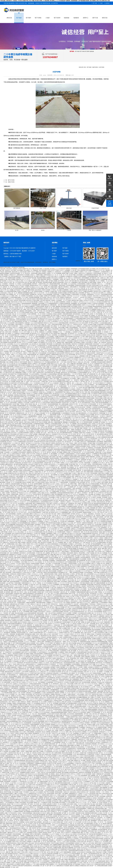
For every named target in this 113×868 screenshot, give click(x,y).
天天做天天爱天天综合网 (53, 714)
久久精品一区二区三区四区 (34, 830)
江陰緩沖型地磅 (95, 208)
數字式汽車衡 (11, 180)
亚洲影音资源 (54, 831)
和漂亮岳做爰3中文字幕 (98, 285)
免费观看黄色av (91, 294)
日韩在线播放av (4, 720)
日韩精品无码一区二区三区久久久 (79, 610)
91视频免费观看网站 (91, 442)
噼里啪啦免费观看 (22, 406)
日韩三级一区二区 (85, 288)
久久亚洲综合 (81, 723)
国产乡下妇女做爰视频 (41, 353)
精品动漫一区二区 (4, 413)
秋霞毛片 (38, 539)
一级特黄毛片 (76, 380)
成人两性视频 (43, 317)
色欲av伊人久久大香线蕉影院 (87, 329)
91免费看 (79, 676)
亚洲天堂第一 (27, 588)
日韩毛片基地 (8, 332)
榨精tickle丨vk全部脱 (14, 306)
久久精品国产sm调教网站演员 (74, 358)
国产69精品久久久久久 (23, 434)
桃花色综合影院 (20, 524)
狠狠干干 (107, 321)
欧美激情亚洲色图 (107, 306)
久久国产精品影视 (80, 648)
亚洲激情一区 (34, 425)
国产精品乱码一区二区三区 (59, 461)
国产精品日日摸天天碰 (20, 340)
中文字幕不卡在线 (85, 314)
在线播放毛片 (7, 688)
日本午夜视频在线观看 (10, 278)
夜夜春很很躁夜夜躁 (27, 303)
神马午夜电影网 (43, 270)
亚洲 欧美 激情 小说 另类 (47, 333)
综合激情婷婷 (23, 347)
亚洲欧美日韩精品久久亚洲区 (41, 308)
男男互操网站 (65, 756)
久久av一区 (32, 383)
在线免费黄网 (7, 782)
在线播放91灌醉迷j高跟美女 (7, 464)
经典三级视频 (99, 804)
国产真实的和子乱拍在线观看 (31, 663)
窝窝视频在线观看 (99, 669)
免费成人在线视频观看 (81, 585)
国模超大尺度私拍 (18, 655)
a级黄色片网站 (35, 708)
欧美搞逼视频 (46, 588)
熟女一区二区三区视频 (7, 705)
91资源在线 (104, 343)
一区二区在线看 (36, 400)
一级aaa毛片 (79, 398)
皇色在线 (82, 527)
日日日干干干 (51, 485)
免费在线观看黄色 (20, 418)
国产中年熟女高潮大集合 (80, 496)
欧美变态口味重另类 (84, 837)
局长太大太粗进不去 (66, 833)
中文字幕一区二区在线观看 (14, 616)
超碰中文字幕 (86, 545)
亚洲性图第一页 (35, 726)
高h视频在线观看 (89, 344)
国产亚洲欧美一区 (22, 604)
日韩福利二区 (69, 302)
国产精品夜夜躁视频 (74, 618)
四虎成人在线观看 (58, 314)
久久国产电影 (81, 309)
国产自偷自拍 (20, 436)
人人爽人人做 (39, 476)
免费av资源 (106, 760)
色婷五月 (110, 279)
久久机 (86, 726)
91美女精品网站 (94, 473)
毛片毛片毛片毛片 (59, 485)
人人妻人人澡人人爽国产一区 (42, 631)
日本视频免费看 (23, 315)
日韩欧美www (79, 389)
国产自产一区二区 (81, 434)
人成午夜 (22, 561)
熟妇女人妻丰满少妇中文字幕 (88, 427)
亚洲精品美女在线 (61, 588)
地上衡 (17, 230)
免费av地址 (51, 422)
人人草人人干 (24, 550)
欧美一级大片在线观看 (97, 397)
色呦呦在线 (42, 332)
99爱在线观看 (61, 288)
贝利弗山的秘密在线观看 (82, 449)
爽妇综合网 (15, 272)
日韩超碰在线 (84, 567)
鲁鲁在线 (80, 649)
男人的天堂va (95, 684)
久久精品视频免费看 (35, 305)
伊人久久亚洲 (75, 520)
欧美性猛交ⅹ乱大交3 (37, 386)
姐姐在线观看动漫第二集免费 (91, 470)
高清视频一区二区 (63, 278)
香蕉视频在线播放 (61, 380)
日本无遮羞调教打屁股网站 (93, 570)
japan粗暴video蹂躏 (92, 324)
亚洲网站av (31, 472)
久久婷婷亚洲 (8, 812)
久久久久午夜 (8, 490)
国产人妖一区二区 (86, 702)
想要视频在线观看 (63, 745)
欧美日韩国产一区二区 (58, 634)
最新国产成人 (63, 383)
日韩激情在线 (22, 506)
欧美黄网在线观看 (100, 449)
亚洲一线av (49, 649)
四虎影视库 (27, 323)
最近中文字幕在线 (22, 622)
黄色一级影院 (58, 514)
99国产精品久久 (31, 539)
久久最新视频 (49, 332)
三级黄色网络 (6, 368)
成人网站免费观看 (66, 349)
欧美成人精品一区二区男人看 (77, 645)
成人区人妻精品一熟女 (79, 598)
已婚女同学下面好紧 (50, 443)
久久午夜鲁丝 (48, 376)
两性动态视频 (22, 300)
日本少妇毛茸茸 (70, 714)
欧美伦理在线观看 (21, 392)
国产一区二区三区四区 (33, 699)
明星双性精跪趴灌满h (7, 404)
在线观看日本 (109, 327)
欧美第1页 (17, 362)
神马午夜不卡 (57, 446)
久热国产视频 (70, 760)
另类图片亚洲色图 (61, 526)
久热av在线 (8, 612)
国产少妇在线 (68, 702)
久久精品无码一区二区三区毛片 (87, 597)
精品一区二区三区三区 (25, 305)
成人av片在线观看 (20, 645)
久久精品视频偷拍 (104, 603)
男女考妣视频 (99, 314)
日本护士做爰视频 (104, 600)
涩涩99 (74, 729)
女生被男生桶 (91, 567)
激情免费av (67, 800)
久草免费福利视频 (95, 721)
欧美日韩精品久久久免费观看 (48, 478)
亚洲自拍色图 (7, 535)
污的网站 (46, 296)
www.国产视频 (43, 765)
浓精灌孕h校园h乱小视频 (96, 789)
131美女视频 (19, 445)
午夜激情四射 (110, 640)
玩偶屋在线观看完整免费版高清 (77, 541)
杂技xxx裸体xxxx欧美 (8, 300)
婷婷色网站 (53, 669)
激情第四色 (11, 588)
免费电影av (108, 702)
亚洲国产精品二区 (39, 472)
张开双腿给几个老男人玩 (27, 415)
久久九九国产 (65, 338)
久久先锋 (10, 508)
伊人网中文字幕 (15, 682)
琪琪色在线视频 (42, 481)
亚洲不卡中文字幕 (31, 454)
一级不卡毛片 (89, 418)
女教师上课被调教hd (86, 657)
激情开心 (26, 353)
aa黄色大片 (101, 389)
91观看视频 (100, 607)
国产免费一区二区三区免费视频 (29, 571)
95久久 (2, 308)
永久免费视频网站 (37, 693)
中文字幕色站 (96, 788)
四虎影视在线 (76, 391)
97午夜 (102, 455)
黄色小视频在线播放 (53, 287)
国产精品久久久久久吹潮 (97, 622)
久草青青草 (55, 503)
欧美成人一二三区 (26, 601)
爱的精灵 (96, 780)
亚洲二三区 (31, 449)
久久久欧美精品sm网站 (26, 747)
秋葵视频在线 (78, 430)
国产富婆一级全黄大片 (5, 270)
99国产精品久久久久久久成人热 (70, 356)
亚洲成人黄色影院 (53, 762)
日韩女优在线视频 (17, 834)
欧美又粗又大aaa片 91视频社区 (74, 326)
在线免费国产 (38, 524)
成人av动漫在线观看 (31, 406)
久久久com (47, 466)
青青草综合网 (80, 497)
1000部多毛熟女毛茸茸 (83, 696)
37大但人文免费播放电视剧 (20, 442)
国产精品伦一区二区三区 (93, 476)
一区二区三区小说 (92, 640)
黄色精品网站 (63, 431)
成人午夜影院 (43, 804)
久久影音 (77, 597)
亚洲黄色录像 (88, 440)
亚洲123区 (76, 367)
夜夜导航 (42, 658)
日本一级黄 (29, 828)
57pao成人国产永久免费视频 (84, 564)
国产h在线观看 (26, 285)
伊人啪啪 (52, 541)
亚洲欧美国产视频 (78, 536)
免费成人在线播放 (106, 801)
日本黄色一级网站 (73, 273)
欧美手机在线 (99, 663)
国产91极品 (26, 681)
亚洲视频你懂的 (39, 610)
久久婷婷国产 (77, 460)
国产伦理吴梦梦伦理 (72, 735)
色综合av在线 (101, 321)
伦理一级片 (87, 311)
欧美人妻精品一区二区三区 (60, 416)
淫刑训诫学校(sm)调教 (35, 428)
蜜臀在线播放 (71, 745)
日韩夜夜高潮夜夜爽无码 (95, 317)
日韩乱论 (93, 520)
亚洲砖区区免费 (60, 311)
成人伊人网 (3, 711)
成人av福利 (95, 807)
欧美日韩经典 (12, 478)
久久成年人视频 (84, 336)
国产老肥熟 (26, 654)
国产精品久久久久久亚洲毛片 (14, 303)
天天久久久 (90, 679)
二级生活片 (72, 585)
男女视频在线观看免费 (51, 362)
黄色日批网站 (66, 574)
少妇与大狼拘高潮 (81, 270)
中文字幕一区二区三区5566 (37, 356)
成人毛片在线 (23, 625)
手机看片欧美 (30, 380)
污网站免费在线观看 (67, 314)
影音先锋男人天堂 (22, 380)
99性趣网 (72, 708)
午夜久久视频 (32, 353)
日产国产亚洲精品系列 (28, 624)
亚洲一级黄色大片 (32, 604)
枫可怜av (49, 452)
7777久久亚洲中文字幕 (21, 355)
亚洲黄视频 (90, 753)
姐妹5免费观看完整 (61, 696)
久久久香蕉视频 (14, 742)
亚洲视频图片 (56, 279)
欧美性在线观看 (97, 273)
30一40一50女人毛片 (33, 714)
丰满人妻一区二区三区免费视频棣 (19, 364)
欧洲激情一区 (107, 332)
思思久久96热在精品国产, (66, 488)
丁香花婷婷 (6, 613)
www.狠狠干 (64, 694)
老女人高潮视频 (30, 431)
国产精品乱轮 (76, 542)
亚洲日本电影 (92, 828)
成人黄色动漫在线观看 (38, 463)
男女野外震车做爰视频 (69, 828)
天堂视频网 (3, 568)
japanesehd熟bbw (107, 358)
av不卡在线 (15, 281)
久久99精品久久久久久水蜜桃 (7, 296)
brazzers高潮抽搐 (88, 306)
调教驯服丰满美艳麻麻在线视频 (25, 293)
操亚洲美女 (8, 419)
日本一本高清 (63, 554)
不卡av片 (56, 385)
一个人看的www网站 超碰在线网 (38, 279)
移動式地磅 (69, 208)
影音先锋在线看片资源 (60, 597)
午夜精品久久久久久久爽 (107, 490)
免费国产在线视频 (85, 380)
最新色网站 (28, 657)
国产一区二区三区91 (69, 736)
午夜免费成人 (66, 287)
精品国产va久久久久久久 (54, 624)
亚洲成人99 (44, 691)
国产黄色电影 (39, 282)
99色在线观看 (73, 842)
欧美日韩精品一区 (64, 803)
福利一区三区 (29, 768)
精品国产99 (100, 287)
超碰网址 (36, 343)
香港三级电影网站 (67, 344)
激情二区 (101, 470)
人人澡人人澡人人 (79, 383)
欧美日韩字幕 (10, 603)
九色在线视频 (41, 303)
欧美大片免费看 (14, 622)
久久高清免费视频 (56, 742)
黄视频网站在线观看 (25, 772)
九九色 (27, 535)
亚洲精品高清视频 (58, 619)
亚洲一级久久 (45, 431)
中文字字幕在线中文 (94, 412)
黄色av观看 (109, 541)
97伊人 (88, 655)
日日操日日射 (93, 347)
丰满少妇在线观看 (73, 649)
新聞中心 (86, 18)
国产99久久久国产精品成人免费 (8, 421)
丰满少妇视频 (70, 684)
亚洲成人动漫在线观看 (48, 449)
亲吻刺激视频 (104, 747)
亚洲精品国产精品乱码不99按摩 (72, 352)
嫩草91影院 (24, 330)
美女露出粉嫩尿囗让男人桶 (69, 622)
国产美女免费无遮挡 (107, 457)
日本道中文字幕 (92, 588)
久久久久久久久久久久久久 (80, 660)
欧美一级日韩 (44, 287)
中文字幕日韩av (30, 687)
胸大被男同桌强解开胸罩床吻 (21, 464)
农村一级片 (41, 744)
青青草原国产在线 (92, 831)
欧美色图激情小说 (45, 305)
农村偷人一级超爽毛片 (65, 636)
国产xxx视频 (70, 364)
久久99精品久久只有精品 (57, 527)
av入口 (51, 367)
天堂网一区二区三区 (48, 819)
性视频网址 (21, 490)
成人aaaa (53, 785)
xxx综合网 (56, 827)
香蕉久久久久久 (66, 654)
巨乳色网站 (3, 355)
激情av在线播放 (70, 526)
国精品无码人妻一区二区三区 (23, 279)
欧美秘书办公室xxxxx (54, 633)
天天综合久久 (35, 574)
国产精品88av (63, 491)
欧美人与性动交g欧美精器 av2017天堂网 (17, 349)
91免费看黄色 (22, 688)
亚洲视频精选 (43, 618)
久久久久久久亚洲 (86, 358)
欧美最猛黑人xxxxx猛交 (47, 606)
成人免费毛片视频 (72, 484)
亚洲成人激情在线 (35, 697)
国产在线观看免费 (81, 279)
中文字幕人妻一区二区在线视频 (59, 515)
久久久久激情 (25, 297)
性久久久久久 (49, 318)
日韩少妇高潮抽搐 (105, 779)
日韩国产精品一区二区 (35, 535)
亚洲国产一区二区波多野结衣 (46, 350)
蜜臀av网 (56, 621)
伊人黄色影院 (70, 598)
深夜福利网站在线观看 (71, 312)
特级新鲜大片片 (54, 466)
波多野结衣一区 (47, 454)
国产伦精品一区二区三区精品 (19, 712)
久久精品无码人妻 (85, 721)
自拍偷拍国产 (95, 425)
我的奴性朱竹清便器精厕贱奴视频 (99, 642)
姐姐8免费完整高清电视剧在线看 (101, 503)
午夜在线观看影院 (98, 729)
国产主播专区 (67, 279)
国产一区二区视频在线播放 (53, 491)
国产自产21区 (87, 497)
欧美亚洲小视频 (4, 502)
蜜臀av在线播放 (95, 359)
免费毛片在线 (79, 821)
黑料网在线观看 (27, 470)
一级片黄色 (27, 430)
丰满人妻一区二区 (29, 742)
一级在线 (23, 738)
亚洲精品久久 (34, 523)
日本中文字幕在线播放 (25, 500)
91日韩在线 (36, 385)
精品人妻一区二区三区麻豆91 (103, 736)
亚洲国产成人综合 (80, 392)
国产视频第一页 (78, 745)
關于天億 (95, 18)
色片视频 (39, 457)
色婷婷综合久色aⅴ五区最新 (25, 551)
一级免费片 (95, 691)
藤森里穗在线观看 (69, 536)
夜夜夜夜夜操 (86, 718)
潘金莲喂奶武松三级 (99, 401)
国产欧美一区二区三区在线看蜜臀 (78, 570)
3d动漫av (33, 320)
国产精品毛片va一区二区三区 (40, 452)
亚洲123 (103, 424)
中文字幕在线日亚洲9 (22, 446)
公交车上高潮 (95, 782)
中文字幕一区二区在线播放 (105, 499)
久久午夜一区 (84, 448)
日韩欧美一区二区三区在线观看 (46, 416)
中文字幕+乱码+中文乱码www (72, 583)
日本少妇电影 (108, 388)
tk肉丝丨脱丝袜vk (86, 556)
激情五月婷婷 (56, 347)
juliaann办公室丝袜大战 (52, 467)
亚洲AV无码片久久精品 (80, 625)
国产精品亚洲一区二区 (96, 488)
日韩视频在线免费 (76, 833)
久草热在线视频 (60, 616)
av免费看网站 (21, 730)
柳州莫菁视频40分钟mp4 (47, 502)
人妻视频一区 (97, 308)
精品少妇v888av (34, 324)
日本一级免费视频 (80, 491)
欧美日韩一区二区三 (100, 288)
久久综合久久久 (71, 491)
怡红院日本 (45, 476)
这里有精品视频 (85, 664)
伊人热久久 (3, 388)
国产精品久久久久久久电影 (67, 523)
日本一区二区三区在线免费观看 (92, 479)
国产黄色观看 (59, 782)
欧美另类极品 (75, 306)
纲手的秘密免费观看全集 (14, 618)
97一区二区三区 (80, 386)
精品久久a (58, 406)
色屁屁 (62, 279)
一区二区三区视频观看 (107, 409)
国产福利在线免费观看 (29, 436)
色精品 (86, 678)
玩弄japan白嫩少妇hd (33, 419)
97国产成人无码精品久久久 (27, 565)
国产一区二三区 (6, 356)
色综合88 (86, 467)
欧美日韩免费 (37, 326)
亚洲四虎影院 (12, 413)
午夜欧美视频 (18, 583)
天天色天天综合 (66, 317)
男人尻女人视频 (16, 518)
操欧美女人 (49, 279)
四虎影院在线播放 (4, 615)
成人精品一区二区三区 (102, 356)
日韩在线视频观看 (6, 317)
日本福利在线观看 (63, 544)
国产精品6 (35, 542)
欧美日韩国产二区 (98, 344)
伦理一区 (86, 779)
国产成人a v (79, 514)
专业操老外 (90, 296)
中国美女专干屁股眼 (57, 568)
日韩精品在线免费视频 (77, 609)
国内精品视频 (90, 585)
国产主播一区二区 (70, 607)
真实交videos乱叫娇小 (106, 368)
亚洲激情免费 (80, 425)
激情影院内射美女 (34, 285)
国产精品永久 (48, 335)
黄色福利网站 (56, 329)
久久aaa (9, 364)
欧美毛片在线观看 (99, 355)
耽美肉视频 (80, 672)
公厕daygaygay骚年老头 (94, 678)
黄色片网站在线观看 (52, 828)
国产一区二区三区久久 (105, 768)
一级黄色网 (14, 419)
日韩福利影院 (99, 586)
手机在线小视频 (88, 406)
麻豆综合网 (46, 822)
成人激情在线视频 (87, 762)
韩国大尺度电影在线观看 (34, 281)
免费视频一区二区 (14, 785)
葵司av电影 (87, 362)
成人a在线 (70, 751)
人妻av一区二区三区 (8, 530)
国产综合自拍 (63, 548)
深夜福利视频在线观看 (10, 547)
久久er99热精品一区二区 (41, 562)
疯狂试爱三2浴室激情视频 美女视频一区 (71, 687)
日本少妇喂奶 (8, 305)
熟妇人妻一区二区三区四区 (23, 753)
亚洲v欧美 (16, 300)
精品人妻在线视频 (78, 364)
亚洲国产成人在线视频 (35, 433)
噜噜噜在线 (91, 621)
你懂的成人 (21, 742)
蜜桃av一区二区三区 (79, 804)
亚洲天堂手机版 (10, 388)
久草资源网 (33, 595)
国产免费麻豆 (22, 371)
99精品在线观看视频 (27, 813)
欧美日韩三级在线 (31, 299)
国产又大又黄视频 (87, 649)
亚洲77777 (105, 607)
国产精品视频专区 (71, 365)
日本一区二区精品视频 (40, 577)
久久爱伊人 (74, 473)
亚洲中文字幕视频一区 (73, 410)
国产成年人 (94, 440)
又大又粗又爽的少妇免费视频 (7, 678)
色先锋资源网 (101, 324)
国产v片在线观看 (99, 458)
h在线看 (111, 666)
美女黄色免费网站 (106, 634)
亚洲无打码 (96, 413)
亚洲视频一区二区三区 (65, 693)
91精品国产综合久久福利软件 (86, 400)
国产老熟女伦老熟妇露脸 (45, 824)
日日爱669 (105, 464)
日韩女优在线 (35, 739)
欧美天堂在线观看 (19, 427)
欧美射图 (14, 715)
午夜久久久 (79, 377)
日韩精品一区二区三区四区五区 (105, 592)
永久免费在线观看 (51, 358)
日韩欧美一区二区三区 (84, 794)
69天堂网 (22, 515)
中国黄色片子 (69, 532)
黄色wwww (30, 545)
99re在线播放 (63, 666)
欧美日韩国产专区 (57, 655)
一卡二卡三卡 (31, 315)
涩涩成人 (42, 389)
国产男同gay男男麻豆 (94, 323)
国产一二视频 (70, 499)
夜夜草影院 (110, 577)
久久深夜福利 (46, 291)
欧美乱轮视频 (66, 382)
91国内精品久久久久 (91, 727)
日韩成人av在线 (82, 717)
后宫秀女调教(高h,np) (98, 506)
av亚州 (23, 672)
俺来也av (68, 392)
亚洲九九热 (102, 636)
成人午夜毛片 (20, 592)
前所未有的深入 (89, 370)
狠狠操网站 (102, 616)
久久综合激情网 (11, 323)
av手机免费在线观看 (107, 419)
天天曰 (23, 527)
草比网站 (84, 296)
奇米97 (27, 467)
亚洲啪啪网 (106, 470)
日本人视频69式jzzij (5, 542)
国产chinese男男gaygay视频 (84, 502)
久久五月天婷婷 (23, 491)
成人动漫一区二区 (68, 494)
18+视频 (100, 645)
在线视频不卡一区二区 (78, 479)
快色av (20, 721)
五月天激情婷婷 (46, 694)
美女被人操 (46, 538)
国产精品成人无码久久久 (12, 327)
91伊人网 (84, 822)
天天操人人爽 (17, 801)
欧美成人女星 (92, 336)
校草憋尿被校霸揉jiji (63, 649)
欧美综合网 (92, 391)
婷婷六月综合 (33, 785)
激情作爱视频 (53, 415)
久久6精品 (100, 813)
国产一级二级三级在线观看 (32, 511)
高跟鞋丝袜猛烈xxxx (90, 527)
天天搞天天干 (105, 733)
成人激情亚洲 (107, 287)
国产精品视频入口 (9, 660)
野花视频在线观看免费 (23, 374)
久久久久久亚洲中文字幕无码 (33, 576)
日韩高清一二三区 (100, 792)
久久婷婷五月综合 (80, 840)
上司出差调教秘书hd (65, 379)
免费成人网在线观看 (90, 700)
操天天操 (97, 553)
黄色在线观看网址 (42, 714)
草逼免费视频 (82, 287)
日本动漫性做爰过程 (52, 353)
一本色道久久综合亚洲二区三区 (23, 318)
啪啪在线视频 (40, 299)
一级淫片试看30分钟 (52, 433)
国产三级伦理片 (78, 523)
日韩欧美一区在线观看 (56, 300)
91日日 (34, 469)
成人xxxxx (70, 624)
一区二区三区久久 (96, 478)
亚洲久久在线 (82, 520)
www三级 (98, 527)
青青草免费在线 (77, 586)
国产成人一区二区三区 (92, 482)
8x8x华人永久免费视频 (105, 479)
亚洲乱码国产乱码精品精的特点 (57, 412)
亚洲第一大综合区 (9, 336)
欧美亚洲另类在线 (96, 409)
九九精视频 (88, 816)
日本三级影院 (82, 410)
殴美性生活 (46, 323)
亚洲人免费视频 (92, 775)
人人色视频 (74, 437)
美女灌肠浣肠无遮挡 (37, 388)
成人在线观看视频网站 (79, 370)
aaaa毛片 (18, 565)
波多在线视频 (42, 344)
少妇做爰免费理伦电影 (74, 606)
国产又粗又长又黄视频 (42, 422)
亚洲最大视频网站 (60, 691)
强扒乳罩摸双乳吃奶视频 (70, 481)
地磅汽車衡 (95, 67)
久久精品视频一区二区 (44, 413)
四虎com (75, 712)
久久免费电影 (61, 652)
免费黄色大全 (3, 449)
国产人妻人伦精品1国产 (47, 750)
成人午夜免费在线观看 (60, 532)
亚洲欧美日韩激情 (14, 491)
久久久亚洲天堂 (72, 788)
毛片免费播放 (68, 837)
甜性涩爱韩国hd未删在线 (71, 394)
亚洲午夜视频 (17, 736)
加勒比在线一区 (44, 672)
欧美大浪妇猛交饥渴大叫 (51, 547)
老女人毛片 (43, 467)
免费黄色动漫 (50, 582)
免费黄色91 (78, 708)
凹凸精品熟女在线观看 (89, 437)
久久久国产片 (70, 370)
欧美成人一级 (15, 564)
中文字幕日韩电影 (29, 515)
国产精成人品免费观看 (39, 338)
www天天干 (52, 834)
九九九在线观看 (50, 336)
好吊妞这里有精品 (82, 703)
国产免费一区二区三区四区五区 (97, 493)
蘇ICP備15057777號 (15, 257)
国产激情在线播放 (7, 457)
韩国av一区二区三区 (99, 822)
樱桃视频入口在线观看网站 (70, 422)
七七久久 (23, 361)
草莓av (59, 508)
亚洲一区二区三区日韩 (39, 293)
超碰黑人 (11, 329)
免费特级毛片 (69, 475)
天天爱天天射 (37, 533)
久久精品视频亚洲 (65, 413)
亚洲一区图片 (33, 373)
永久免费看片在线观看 (32, 371)
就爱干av (47, 288)
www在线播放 (60, 391)
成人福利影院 (7, 592)
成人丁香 (96, 499)
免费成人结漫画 (91, 634)
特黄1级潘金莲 (15, 688)
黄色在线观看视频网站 (29, 509)
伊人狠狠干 (22, 287)
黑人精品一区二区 (30, 527)
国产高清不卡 (15, 637)
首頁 (85, 67)
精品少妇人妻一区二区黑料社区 (86, 720)
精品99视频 (84, 282)
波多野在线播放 (6, 574)
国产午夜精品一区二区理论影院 (95, 818)
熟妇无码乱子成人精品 (90, 804)
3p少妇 (98, 724)
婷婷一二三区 (60, 362)
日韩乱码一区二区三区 (88, 364)
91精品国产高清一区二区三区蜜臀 (52, 463)
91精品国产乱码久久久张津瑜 (62, 541)
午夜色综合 (30, 616)
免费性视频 (61, 401)
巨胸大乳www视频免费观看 (105, 530)
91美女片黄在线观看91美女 (85, 601)
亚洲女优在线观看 (38, 329)
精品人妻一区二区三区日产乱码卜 (20, 338)
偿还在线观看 (95, 326)
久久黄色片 (94, 497)
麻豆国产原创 (66, 403)
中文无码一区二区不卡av (100, 567)
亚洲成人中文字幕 (96, 424)
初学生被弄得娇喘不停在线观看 (77, 511)
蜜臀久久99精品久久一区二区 (59, 517)
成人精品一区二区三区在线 (10, 416)
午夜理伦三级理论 (43, 748)
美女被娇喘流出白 (75, 421)
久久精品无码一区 (72, 515)
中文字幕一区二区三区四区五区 (86, 361)
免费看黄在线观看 (77, 305)
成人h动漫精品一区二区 (73, 467)
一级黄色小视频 (81, 484)
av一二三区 (99, 469)
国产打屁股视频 (52, 296)
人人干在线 (100, 739)
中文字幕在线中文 (41, 469)
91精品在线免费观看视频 (53, 598)
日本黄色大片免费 (7, 795)
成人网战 (49, 515)
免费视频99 (26, 766)
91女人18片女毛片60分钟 (102, 579)
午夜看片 (19, 284)
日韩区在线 (37, 467)
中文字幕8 (81, 783)
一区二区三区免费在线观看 (51, 293)
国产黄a (37, 332)
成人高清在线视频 (82, 303)
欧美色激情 (83, 482)
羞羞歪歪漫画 (62, 285)
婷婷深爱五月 (6, 742)
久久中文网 (30, 648)
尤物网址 (46, 356)
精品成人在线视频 (27, 482)
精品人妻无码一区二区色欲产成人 (40, 352)
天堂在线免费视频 (60, 352)
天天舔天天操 (38, 315)
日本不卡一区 (71, 335)
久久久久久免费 (38, 586)
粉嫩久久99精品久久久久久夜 (84, 379)
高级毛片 (69, 502)
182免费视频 (95, 454)
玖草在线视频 (108, 730)
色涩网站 (20, 585)
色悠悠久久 (10, 845)
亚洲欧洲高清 (36, 757)
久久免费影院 (38, 431)
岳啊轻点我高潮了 (72, 694)
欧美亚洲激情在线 (13, 642)
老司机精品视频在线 (51, 818)
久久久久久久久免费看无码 (83, 340)
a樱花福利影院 (106, 428)
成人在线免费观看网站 (104, 643)
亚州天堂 (49, 753)
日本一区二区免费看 (46, 810)
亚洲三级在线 (55, 278)
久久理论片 (85, 514)
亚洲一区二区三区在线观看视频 (9, 335)
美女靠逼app (65, 819)
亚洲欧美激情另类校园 (85, 642)
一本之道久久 (75, 297)
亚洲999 (106, 601)
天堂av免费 (15, 730)
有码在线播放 (39, 669)
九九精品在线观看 (4, 837)
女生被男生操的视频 (53, 346)
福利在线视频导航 (20, 323)
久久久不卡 (86, 338)
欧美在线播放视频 (103, 705)
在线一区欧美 (47, 526)
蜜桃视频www (15, 598)
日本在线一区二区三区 (54, 431)
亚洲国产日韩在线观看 (21, 803)
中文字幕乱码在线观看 (70, 691)
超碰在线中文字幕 (94, 600)
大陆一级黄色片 (22, 443)
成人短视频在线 (48, 580)
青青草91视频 (18, 424)
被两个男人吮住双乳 (61, 341)
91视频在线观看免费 (31, 355)
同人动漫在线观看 (6, 682)
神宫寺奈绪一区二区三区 (98, 730)
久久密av (92, 288)
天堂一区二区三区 (31, 349)
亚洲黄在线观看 (30, 308)
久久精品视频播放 (94, 487)
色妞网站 (37, 625)
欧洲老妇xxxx (63, 657)
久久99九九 (80, 759)
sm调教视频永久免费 (76, 282)
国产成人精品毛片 (7, 391)
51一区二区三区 (28, 490)
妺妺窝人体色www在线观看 (29, 466)
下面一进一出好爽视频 (58, 542)
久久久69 (104, 751)
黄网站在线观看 (42, 273)
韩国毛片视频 (99, 336)
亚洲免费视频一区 (24, 521)
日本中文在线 (28, 457)
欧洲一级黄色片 (55, 747)
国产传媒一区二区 (21, 657)
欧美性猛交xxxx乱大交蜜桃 (6, 461)
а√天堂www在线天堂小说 (45, 681)
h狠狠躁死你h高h (20, 413)
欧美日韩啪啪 (85, 315)
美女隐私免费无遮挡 (38, 633)
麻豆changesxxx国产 (69, 769)
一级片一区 (103, 685)
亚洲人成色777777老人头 (38, 490)
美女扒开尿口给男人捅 (65, 308)
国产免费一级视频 (83, 505)
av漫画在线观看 (62, 697)
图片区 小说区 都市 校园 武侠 (72, 281)
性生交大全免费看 (90, 415)
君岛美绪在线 (93, 594)
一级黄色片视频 (62, 466)
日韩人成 (110, 705)
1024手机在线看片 (12, 720)
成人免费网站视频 (38, 415)
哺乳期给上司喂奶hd (39, 302)
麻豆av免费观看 (40, 798)
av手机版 (79, 320)
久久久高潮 (15, 443)
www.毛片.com (18, 759)
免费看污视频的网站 (90, 457)
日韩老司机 (62, 660)
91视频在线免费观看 (30, 603)
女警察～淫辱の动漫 (38, 311)
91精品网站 (19, 514)
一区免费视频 (93, 362)
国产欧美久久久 (11, 541)
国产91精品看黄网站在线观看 (63, 397)
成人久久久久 (87, 810)
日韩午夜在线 (27, 376)
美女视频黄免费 (58, 622)
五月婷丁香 (84, 634)
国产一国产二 (64, 364)
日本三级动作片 (71, 472)
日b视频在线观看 (59, 741)
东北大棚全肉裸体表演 (17, 321)
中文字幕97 (42, 370)
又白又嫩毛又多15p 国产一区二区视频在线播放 (90, 733)
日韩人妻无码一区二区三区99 (18, 535)
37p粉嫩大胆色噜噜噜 (60, 336)
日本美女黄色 (106, 336)
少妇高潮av (98, 457)
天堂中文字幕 (18, 285)
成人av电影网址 (56, 318)
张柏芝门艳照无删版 (56, 830)
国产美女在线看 (73, 812)
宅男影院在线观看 (38, 291)
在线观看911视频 (8, 352)
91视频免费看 (74, 739)
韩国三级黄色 (41, 371)
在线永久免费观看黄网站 (65, 765)
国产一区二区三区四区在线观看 (22, 294)
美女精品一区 (21, 777)
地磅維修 (107, 3)
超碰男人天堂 (82, 461)
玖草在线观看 (74, 636)
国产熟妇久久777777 (5, 744)
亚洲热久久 (70, 367)
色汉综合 (37, 843)
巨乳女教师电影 (22, 317)
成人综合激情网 (4, 276)
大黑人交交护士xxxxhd (18, 639)
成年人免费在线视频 (64, 404)
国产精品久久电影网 (41, 688)
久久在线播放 (94, 431)
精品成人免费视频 (84, 391)
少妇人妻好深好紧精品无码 (15, 276)
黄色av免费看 (70, 466)
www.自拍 (90, 518)
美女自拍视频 (30, 803)
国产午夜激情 (89, 330)
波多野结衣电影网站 (50, 338)
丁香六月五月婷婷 (13, 585)
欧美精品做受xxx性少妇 (21, 299)
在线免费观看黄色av (96, 485)
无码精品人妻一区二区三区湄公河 (86, 350)
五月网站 (86, 795)
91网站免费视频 (30, 732)
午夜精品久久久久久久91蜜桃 (54, 786)
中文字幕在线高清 (12, 813)
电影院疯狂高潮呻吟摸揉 (20, 395)
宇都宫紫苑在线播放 (29, 524)
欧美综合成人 (95, 533)
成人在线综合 (53, 368)
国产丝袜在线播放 (72, 373)
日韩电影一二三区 (39, 517)
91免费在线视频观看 (101, 371)
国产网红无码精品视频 (49, 551)
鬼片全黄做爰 (15, 792)
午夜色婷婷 (10, 466)
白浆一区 (6, 821)
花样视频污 (53, 667)
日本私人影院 (23, 440)
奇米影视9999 (87, 576)
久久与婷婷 (95, 433)
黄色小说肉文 (39, 359)
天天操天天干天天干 (15, 772)
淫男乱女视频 (63, 714)
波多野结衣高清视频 (49, 398)
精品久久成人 (63, 684)
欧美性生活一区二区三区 (47, 703)
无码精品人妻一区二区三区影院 (44, 730)
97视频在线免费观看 (24, 819)
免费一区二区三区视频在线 (84, 771)
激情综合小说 (55, 636)
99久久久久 (60, 640)
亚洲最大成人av (43, 392)
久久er (24, 700)
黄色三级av (14, 386)
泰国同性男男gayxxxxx (37, 536)
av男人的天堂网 (107, 670)
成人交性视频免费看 (11, 524)
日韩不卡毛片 (88, 694)
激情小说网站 (10, 449)
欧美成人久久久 (53, 356)
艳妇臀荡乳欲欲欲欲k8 (67, 721)
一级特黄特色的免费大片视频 (50, 574)
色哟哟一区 (73, 497)
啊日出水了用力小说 (86, 320)
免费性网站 (16, 697)
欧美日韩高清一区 (36, 636)
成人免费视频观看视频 (55, 413)
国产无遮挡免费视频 (11, 514)
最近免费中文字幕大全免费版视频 (18, 779)
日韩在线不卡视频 (101, 349)
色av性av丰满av (66, 425)
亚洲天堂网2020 (14, 744)
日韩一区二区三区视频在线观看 (103, 775)
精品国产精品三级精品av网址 (60, 333)
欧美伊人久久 (54, 506)
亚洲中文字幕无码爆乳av (36, 834)
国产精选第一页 (108, 559)
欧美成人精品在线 (91, 335)
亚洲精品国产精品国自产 (27, 558)
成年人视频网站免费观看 (33, 491)
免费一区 (41, 570)
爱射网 (15, 446)
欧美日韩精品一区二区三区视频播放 (24, 541)
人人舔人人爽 (48, 747)
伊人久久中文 (17, 344)
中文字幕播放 (78, 828)
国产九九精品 (25, 449)
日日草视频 (13, 646)
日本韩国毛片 (14, 782)
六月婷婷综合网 (8, 314)
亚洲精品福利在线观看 (80, 285)
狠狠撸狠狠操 (15, 305)
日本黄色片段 (7, 791)
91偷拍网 (88, 760)
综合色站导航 (47, 567)
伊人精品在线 (30, 661)
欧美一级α (12, 282)
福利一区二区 (102, 556)
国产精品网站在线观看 (33, 446)
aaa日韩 (108, 514)
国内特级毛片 (23, 553)
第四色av (7, 389)
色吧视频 (32, 294)
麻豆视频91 (73, 425)
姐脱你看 (49, 804)
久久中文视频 (6, 646)
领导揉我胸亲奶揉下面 (21, 481)
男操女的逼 (15, 815)
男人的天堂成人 (86, 539)
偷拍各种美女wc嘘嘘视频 (18, 311)
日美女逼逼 (107, 550)
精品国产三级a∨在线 (96, 810)
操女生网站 (25, 705)
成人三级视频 (10, 290)
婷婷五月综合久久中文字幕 (77, 463)
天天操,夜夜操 (103, 296)
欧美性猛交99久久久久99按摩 (99, 649)
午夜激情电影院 (30, 763)
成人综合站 (16, 371)
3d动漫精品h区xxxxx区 (107, 742)
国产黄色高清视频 (18, 288)
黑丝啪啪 (65, 825)
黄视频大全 (58, 539)
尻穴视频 (99, 785)
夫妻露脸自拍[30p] (23, 346)
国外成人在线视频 (28, 488)
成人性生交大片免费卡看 (45, 550)
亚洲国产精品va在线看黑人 (85, 433)
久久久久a (56, 323)
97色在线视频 (70, 341)
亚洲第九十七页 (83, 272)
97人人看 (52, 499)
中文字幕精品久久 (47, 601)
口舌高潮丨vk (23, 827)
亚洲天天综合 (79, 321)
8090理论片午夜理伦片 (91, 511)
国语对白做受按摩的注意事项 (46, 446)
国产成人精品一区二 (68, 324)
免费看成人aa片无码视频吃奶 (78, 529)
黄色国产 (55, 367)
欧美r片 (37, 330)
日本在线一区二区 (21, 386)
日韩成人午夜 (42, 687)
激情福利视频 (51, 791)
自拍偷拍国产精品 (16, 361)
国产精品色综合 (93, 338)
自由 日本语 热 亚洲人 (35, 382)
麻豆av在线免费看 (80, 293)
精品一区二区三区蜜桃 (30, 397)
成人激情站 (105, 481)
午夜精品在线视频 (97, 673)
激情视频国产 (94, 821)
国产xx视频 (23, 309)
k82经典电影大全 (49, 565)
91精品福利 (34, 470)
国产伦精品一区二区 (95, 490)
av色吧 (5, 330)
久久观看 (53, 306)
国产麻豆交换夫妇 (46, 524)
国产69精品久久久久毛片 (49, 484)
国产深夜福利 (30, 658)
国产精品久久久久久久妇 (64, 685)
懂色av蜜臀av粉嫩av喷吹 (94, 580)
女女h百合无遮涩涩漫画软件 (35, 512)
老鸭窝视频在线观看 (61, 561)
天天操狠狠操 (16, 661)
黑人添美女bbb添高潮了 (90, 353)
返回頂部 (54, 248)
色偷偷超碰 (53, 419)
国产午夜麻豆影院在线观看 (18, 397)
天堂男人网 (72, 290)
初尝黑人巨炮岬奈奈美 (90, 812)
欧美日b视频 (57, 582)
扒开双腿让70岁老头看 (21, 771)
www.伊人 (58, 720)
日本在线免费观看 (88, 573)
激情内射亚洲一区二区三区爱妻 (39, 702)
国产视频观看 (73, 320)
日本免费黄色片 (63, 385)
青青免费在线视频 (30, 290)
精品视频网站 (93, 579)
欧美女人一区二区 (31, 538)
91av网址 (57, 497)
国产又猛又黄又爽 (37, 694)
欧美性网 (48, 365)
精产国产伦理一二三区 (14, 500)
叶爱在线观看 (109, 562)
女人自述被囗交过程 (59, 688)
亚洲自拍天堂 (54, 604)
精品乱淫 (104, 699)
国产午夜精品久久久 (103, 714)
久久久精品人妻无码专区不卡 (7, 318)
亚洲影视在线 (43, 839)
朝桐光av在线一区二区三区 (12, 651)
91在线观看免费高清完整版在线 (91, 275)
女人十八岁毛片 (105, 837)
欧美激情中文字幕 (57, 580)
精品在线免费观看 (96, 630)
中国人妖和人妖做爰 (14, 308)
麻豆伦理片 (14, 433)
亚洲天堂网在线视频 (48, 445)
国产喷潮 (108, 502)
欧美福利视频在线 (108, 410)
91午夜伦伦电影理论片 (83, 627)
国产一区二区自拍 (105, 825)
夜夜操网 (86, 609)
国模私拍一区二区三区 (54, 657)
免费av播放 (64, 533)
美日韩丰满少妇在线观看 (80, 335)
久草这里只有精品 (10, 487)
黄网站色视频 (4, 577)
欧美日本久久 (79, 412)
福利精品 (106, 637)
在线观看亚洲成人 (86, 565)
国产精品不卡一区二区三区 (101, 621)
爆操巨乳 (38, 309)
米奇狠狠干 (87, 723)
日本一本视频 (107, 756)
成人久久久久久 (79, 419)
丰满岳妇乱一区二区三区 (56, 511)
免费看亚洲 (29, 452)
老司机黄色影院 (76, 314)
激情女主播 (61, 800)
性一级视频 (12, 696)
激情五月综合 (16, 842)
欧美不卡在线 (24, 539)
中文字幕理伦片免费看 (96, 394)
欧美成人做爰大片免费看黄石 (94, 318)
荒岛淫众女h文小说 (45, 779)
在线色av (77, 757)
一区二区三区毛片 (28, 479)
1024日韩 (92, 833)
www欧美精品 (75, 350)
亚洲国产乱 (66, 550)
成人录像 (57, 702)
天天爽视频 (76, 433)
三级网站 (13, 548)
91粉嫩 (40, 380)
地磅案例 (76, 18)
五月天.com (75, 494)
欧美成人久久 (59, 630)
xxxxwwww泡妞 (4, 774)
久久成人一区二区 (62, 436)
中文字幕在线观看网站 (65, 747)
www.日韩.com (59, 478)
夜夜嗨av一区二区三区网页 (15, 576)
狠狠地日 (55, 469)
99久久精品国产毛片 (89, 524)
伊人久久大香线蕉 (49, 385)
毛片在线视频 (45, 648)
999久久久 (31, 532)
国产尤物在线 (80, 347)
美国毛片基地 (38, 709)
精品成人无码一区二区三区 (43, 475)
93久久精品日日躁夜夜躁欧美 (87, 421)
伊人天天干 (18, 487)
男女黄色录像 (94, 439)
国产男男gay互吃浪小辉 (86, 352)
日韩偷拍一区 (109, 684)
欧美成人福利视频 (101, 576)
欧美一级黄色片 (19, 370)
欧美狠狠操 (55, 335)
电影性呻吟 (74, 344)
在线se (26, 592)
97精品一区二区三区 (10, 724)
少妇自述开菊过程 (54, 401)
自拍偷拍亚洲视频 (44, 430)
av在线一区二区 (58, 654)
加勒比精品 (87, 491)
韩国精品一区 (79, 815)
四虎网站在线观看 (55, 567)
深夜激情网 (84, 460)
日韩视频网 (67, 270)
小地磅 (101, 3)
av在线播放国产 (96, 272)
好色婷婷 (29, 771)
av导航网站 (51, 748)
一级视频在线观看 (23, 675)
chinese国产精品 (10, 583)
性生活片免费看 (51, 691)
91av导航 (45, 717)
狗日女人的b (78, 682)
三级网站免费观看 (45, 539)
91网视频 (102, 281)
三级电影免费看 (45, 535)
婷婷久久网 (24, 652)
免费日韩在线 (86, 600)
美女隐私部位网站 (84, 281)
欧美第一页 (93, 314)
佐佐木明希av (90, 538)
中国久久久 (70, 278)
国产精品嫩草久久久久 (101, 333)
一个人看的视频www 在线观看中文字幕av (72, 332)
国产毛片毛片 (9, 684)
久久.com (35, 682)
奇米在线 (106, 458)
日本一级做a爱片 (107, 270)
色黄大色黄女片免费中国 (65, 359)
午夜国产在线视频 (37, 759)
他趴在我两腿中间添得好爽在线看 (9, 343)
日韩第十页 (101, 625)
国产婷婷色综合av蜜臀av (23, 383)
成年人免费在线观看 (89, 645)
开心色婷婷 (93, 371)
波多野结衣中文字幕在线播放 (38, 288)
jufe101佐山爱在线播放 (17, 401)
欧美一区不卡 (3, 364)
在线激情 (75, 276)
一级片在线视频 (98, 400)
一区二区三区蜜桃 (12, 536)
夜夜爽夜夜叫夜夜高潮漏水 (71, 401)
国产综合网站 (43, 297)
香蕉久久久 (106, 455)
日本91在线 (30, 455)
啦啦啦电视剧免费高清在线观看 (61, 449)
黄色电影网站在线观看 (26, 739)
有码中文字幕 (56, 297)
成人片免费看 (36, 547)
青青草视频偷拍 (86, 278)
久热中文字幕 (3, 290)
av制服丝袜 (20, 403)
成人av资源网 (100, 670)
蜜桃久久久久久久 (103, 326)
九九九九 (40, 419)
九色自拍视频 (79, 275)
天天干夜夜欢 (27, 655)
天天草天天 (92, 380)
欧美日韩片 (79, 791)
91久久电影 (33, 598)
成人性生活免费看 (51, 487)
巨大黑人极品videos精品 (91, 341)
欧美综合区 (41, 699)
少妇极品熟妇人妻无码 (30, 730)
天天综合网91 (27, 403)
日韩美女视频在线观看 (15, 398)
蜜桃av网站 (105, 548)
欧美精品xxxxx (27, 798)
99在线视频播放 (67, 664)
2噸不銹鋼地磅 (17, 208)
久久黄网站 (28, 637)
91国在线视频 (3, 370)
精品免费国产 (57, 592)
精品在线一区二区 (88, 666)
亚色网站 (36, 481)
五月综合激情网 (100, 443)
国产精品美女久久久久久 (59, 394)
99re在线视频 (83, 559)
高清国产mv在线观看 (22, 291)
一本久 (35, 558)
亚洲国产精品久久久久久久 (53, 364)
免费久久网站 (69, 732)
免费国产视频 (6, 582)
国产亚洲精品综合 (32, 691)
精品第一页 (81, 470)
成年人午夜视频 (18, 807)
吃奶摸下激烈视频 (61, 667)
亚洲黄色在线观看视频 (78, 440)
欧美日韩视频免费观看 (100, 391)
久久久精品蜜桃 (44, 621)
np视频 (96, 645)
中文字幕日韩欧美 (61, 439)
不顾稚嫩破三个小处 (57, 332)
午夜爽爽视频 (94, 830)
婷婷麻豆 (72, 718)
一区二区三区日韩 (83, 404)
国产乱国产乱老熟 (55, 315)
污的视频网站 (39, 538)
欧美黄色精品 (18, 463)
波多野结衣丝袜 (95, 416)
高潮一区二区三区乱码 (77, 478)
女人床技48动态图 (22, 272)
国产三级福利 (73, 676)
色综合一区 (12, 771)
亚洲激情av (109, 383)
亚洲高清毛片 (58, 272)
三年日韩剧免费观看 (58, 606)
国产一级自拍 (84, 324)
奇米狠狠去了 (85, 493)
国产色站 (96, 530)
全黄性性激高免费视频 (20, 336)
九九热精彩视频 (66, 272)
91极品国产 (84, 586)
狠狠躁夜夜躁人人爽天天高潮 (60, 727)
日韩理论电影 (56, 294)
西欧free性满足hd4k (84, 806)
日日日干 (52, 631)
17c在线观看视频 (79, 666)
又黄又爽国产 (80, 437)
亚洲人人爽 (3, 545)
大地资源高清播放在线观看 (80, 706)
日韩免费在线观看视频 (34, 297)
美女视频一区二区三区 (97, 481)
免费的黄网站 (12, 320)
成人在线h (85, 385)
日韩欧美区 (80, 795)
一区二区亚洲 (79, 388)
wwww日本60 (74, 723)
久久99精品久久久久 (24, 341)
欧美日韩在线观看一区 (8, 340)
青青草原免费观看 (71, 538)
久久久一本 (60, 806)
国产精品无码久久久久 (35, 333)
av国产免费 (107, 517)
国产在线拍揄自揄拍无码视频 (74, 431)
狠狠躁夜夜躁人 (67, 374)
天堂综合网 (65, 815)
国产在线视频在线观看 (86, 630)
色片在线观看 (51, 309)
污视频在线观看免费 (87, 533)
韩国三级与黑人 (11, 517)
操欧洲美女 (29, 693)
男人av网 (22, 306)
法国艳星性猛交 (35, 621)
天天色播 (94, 461)
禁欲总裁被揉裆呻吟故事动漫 (76, 509)
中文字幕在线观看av (53, 285)
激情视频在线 (54, 389)
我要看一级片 (18, 330)
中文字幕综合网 (16, 352)
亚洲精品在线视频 (25, 333)
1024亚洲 (30, 824)
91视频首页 (42, 330)
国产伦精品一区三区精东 (34, 804)
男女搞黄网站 (64, 524)
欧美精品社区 (62, 562)
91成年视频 (91, 494)
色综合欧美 (31, 464)
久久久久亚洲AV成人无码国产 (79, 418)
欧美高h (51, 592)
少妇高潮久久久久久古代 (41, 340)
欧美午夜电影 (72, 409)
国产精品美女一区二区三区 (27, 484)
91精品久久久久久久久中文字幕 (23, 606)
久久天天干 (27, 642)
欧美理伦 (74, 810)
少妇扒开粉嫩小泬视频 (63, 327)
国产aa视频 (57, 379)
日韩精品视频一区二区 (94, 281)
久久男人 (90, 272)
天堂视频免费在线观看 (39, 424)
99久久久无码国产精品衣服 (30, 278)
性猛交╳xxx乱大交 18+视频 (92, 651)
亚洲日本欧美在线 (89, 376)
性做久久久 (110, 561)
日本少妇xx (9, 505)
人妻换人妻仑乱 (21, 496)
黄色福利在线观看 (21, 633)
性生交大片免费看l (67, 613)
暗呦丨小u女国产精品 (38, 573)
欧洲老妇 (89, 397)
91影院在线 (56, 738)
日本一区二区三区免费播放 (20, 699)
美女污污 (67, 412)
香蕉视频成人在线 (83, 494)
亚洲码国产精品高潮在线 (71, 311)
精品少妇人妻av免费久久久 (100, 293)
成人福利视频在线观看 (12, 365)
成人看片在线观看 (32, 592)
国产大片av (86, 333)
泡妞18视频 (87, 419)
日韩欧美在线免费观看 (63, 389)
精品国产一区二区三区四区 (54, 833)
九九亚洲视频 (7, 386)
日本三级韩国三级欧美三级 (74, 639)
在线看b (105, 346)
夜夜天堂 (44, 508)
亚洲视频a (10, 703)
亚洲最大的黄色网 (95, 582)
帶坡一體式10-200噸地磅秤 (95, 230)
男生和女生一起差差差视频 (31, 273)
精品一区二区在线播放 (39, 661)
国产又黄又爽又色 (17, 685)
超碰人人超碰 (67, 818)
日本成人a (108, 349)
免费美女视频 (29, 751)
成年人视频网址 (47, 553)
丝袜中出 (98, 597)
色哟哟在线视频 (66, 545)
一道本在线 (82, 297)
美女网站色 (14, 493)
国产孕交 (47, 520)
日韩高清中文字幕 (37, 508)
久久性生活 (10, 281)
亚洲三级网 (45, 388)
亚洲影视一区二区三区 (47, 585)
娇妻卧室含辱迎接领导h (56, 403)
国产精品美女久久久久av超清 (49, 627)
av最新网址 (108, 783)
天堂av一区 (86, 412)
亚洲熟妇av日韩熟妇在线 (66, 297)
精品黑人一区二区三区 (9, 418)
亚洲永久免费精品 (27, 451)
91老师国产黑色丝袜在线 (94, 708)
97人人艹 (102, 678)
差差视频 (49, 637)
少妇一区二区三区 (29, 413)
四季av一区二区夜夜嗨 (20, 296)
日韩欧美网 (94, 284)
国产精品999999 (41, 318)
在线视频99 (86, 536)
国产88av (2, 469)
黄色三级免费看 (28, 400)
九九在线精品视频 (66, 418)
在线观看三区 (32, 335)
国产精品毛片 (7, 400)
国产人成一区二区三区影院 (17, 400)
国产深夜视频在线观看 (39, 616)
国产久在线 (44, 433)
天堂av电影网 (72, 678)
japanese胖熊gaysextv (5, 800)
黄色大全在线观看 (60, 729)
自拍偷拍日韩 (107, 839)
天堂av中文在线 (81, 750)
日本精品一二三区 (48, 821)
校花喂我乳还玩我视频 (106, 521)
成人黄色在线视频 (4, 509)
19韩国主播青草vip (47, 329)
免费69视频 (60, 374)
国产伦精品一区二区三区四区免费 (49, 529)
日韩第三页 (73, 654)
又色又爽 (93, 565)
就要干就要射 (80, 300)
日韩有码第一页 (13, 284)
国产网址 (87, 594)
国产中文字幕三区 (6, 658)
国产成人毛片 (109, 463)
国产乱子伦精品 (16, 795)
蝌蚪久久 (36, 485)
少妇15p (73, 392)
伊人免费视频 (93, 309)
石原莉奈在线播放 (18, 470)
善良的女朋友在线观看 (67, 753)
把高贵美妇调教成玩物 (15, 800)
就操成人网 (83, 442)
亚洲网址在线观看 (16, 391)
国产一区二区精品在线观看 (91, 346)
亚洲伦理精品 (67, 688)
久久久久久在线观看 (20, 358)
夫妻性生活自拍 (78, 718)
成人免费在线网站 (58, 344)
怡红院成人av (96, 370)
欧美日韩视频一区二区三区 (57, 455)
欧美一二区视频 (7, 397)
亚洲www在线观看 (108, 800)
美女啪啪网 (31, 377)
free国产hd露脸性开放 (97, 379)
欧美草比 (3, 594)
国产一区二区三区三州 (23, 335)
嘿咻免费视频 (14, 425)
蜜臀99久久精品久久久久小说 (37, 514)
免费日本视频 (27, 427)
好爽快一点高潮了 (21, 751)
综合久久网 (105, 645)
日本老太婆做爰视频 (47, 294)
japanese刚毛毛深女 (64, 320)
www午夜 (71, 427)
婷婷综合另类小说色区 (97, 694)
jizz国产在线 (84, 724)
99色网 (68, 554)
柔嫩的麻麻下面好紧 (33, 756)
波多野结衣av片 (44, 657)
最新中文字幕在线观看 (40, 347)
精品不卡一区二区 (4, 329)
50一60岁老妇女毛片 (84, 769)
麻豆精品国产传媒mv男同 (65, 500)
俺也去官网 (5, 708)
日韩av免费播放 (10, 294)
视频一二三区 (108, 809)
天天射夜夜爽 (3, 451)
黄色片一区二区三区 (11, 545)
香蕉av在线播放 (12, 279)
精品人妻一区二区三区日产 (36, 819)
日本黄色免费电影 (46, 315)
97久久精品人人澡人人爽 (33, 782)
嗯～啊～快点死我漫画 (54, 308)
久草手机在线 (5, 382)
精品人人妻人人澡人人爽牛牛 (59, 760)
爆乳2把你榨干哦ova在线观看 (65, 346)
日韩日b (105, 631)
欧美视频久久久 (51, 392)
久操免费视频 (37, 529)
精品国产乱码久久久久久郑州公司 (66, 330)
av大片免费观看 (14, 452)
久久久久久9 (77, 288)
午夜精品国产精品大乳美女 (103, 511)
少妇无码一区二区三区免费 (14, 448)
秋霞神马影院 (41, 831)
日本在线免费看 (98, 448)
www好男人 (98, 380)
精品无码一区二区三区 (91, 542)
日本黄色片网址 (54, 288)
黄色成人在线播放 (80, 353)
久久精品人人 (47, 521)
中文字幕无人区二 (40, 729)
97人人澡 (57, 499)
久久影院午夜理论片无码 (96, 419)
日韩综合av (103, 664)
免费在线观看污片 (74, 287)
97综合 (12, 499)
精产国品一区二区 (53, 407)
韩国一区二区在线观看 (78, 346)
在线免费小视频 (67, 473)
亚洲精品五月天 (64, 509)
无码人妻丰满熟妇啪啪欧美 (50, 311)
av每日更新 (49, 765)
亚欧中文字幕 (108, 288)
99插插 (94, 774)
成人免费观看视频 (6, 302)
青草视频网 (93, 311)
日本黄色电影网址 (81, 284)
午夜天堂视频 (54, 365)
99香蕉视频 (108, 440)
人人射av (63, 421)
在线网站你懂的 (15, 494)
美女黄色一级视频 (105, 589)
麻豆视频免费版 (59, 494)
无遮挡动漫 (65, 559)
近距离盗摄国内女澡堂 (44, 726)
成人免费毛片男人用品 (23, 473)
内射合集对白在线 (39, 509)
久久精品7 (34, 457)
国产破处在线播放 (59, 470)
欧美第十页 (81, 306)
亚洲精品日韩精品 (58, 700)
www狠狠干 (95, 518)
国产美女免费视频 (90, 299)
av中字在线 (74, 502)
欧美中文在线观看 (67, 305)
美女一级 (104, 514)
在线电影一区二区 (11, 738)
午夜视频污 (89, 407)
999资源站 (56, 628)
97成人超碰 (81, 359)
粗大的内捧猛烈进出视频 (107, 317)
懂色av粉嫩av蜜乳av (79, 526)
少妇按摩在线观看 (9, 745)
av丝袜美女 (6, 687)
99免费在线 (47, 424)
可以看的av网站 (46, 541)
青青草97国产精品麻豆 (18, 479)
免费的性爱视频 (69, 343)
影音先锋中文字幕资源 (5, 458)
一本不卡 (8, 377)
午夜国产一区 (49, 312)
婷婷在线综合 (73, 792)
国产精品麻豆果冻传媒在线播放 (84, 691)
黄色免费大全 (58, 721)
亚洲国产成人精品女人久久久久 (33, 287)
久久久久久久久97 (69, 288)
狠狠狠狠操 (14, 633)
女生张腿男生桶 (78, 607)
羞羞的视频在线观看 (64, 323)
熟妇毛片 (90, 730)
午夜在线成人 (93, 604)
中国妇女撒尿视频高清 (40, 336)
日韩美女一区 (49, 469)
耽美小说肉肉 (22, 564)
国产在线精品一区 (93, 315)
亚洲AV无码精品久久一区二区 (55, 812)
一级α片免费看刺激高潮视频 (102, 385)
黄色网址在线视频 (63, 293)
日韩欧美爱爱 (40, 807)
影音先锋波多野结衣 (56, 349)
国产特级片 (14, 270)
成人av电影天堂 (29, 461)
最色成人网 (100, 346)
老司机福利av (53, 798)
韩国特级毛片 (90, 273)
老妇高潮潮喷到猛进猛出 (107, 294)
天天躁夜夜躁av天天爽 (74, 482)
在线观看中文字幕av (69, 530)
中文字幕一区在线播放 (61, 505)
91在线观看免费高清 (107, 610)
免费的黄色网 (53, 305)
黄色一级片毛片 (59, 487)
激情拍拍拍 (46, 299)
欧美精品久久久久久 (101, 309)
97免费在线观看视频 (65, 458)
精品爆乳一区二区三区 (10, 353)
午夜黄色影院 (83, 606)
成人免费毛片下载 (14, 788)
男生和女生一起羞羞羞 (15, 430)
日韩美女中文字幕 (73, 404)
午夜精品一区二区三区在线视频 (44, 583)
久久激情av (36, 712)
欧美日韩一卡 (74, 771)
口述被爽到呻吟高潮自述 (24, 505)
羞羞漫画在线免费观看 (94, 690)
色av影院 (87, 654)
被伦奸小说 (10, 288)
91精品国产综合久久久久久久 (49, 380)
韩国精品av (6, 275)
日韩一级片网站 (86, 490)
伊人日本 (80, 338)
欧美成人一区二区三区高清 (33, 458)
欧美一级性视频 (57, 600)
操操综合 (97, 279)
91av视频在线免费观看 (43, 410)
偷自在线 (29, 320)
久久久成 (89, 732)
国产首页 (43, 428)
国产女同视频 (84, 670)
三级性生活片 (66, 792)
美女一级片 (6, 828)
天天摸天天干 (11, 630)
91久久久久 (78, 518)
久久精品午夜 (63, 315)
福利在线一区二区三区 (54, 388)
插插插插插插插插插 (98, 306)
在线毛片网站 (63, 329)
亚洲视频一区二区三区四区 (54, 451)
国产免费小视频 (31, 282)
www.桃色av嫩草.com (56, 735)
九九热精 (98, 591)
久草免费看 (27, 324)
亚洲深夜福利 (20, 663)
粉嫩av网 (60, 287)
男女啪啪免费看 (67, 547)
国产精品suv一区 (89, 293)
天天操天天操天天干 (24, 684)
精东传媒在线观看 (75, 551)
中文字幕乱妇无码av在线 (21, 282)
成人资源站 (105, 565)
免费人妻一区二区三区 (82, 631)
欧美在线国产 (91, 631)
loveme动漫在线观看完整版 (10, 291)
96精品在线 (29, 542)
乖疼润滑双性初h (80, 744)
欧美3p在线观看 (61, 353)
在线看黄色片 (22, 687)
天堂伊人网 (40, 418)
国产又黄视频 (92, 356)
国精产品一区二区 (73, 309)
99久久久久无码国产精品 (20, 329)
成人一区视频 (79, 490)
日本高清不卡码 (55, 548)
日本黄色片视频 (13, 496)
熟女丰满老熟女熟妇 (40, 615)
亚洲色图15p (58, 309)
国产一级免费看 (31, 669)
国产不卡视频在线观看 (29, 476)
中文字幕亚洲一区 (55, 521)
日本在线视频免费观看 (5, 433)
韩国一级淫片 (46, 419)
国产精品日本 (66, 715)
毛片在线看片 (104, 318)
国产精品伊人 (20, 353)
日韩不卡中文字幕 (17, 530)
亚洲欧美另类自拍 (58, 350)
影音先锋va (67, 612)
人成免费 (87, 825)
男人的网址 (36, 317)
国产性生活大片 (27, 368)
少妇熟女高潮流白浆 (16, 454)
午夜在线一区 (30, 394)
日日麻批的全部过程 (106, 810)
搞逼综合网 (72, 490)
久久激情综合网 (90, 754)
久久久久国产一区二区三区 (104, 439)
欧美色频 (11, 467)
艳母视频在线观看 (59, 409)
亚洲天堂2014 (31, 330)
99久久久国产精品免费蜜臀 (84, 416)
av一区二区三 (62, 583)
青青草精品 (86, 347)
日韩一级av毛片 (101, 512)
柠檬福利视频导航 (58, 422)
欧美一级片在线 (101, 341)
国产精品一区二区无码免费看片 (31, 321)
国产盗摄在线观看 (45, 458)
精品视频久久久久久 (31, 786)
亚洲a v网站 (88, 392)
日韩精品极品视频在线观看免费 (34, 627)
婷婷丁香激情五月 (54, 410)
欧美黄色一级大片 (30, 340)
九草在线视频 (52, 497)
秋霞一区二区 (11, 580)
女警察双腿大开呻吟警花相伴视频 (84, 517)
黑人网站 (11, 699)
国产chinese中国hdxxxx (75, 382)
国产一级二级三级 (34, 370)
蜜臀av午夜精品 (7, 494)
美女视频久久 (74, 661)
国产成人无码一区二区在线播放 (59, 553)
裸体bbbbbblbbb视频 (75, 640)
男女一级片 (72, 419)
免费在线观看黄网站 (99, 361)
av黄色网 (39, 571)
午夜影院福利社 (34, 651)
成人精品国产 (18, 672)
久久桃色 (44, 693)
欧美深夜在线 (101, 431)
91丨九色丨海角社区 (86, 521)
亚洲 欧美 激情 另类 (13, 511)
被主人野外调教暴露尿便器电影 (65, 433)
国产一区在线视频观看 (60, 789)
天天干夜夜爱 (103, 660)
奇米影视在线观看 (86, 682)
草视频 (106, 661)
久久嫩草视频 (80, 726)
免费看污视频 (40, 275)
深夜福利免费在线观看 (55, 284)
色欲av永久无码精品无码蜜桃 (92, 484)
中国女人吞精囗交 (37, 648)
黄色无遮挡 (11, 422)
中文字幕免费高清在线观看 (47, 500)
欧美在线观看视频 (19, 526)
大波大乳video (64, 484)
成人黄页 (11, 412)
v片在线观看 (24, 448)
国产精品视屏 (3, 281)
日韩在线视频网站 (67, 478)
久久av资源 (102, 365)
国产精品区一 (13, 376)
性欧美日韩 (14, 377)
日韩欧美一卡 (100, 550)
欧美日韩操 (101, 315)
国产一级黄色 (49, 330)
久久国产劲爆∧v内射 (67, 655)
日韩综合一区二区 (86, 431)
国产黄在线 (104, 836)
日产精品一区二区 (22, 302)
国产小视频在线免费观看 (99, 583)
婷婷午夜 (75, 470)
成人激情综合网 (13, 383)
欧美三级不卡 (97, 652)
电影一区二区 (80, 422)
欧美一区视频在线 (107, 551)
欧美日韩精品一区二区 (41, 705)
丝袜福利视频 (40, 470)
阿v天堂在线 (30, 302)
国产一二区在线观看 (69, 487)
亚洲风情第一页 (30, 625)
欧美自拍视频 (98, 297)
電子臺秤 (28, 18)
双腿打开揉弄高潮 (62, 469)
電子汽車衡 (38, 18)
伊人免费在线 (62, 503)
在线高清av (23, 568)
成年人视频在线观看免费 (81, 290)
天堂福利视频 (22, 763)
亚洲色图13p (51, 532)
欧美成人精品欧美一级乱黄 (95, 548)
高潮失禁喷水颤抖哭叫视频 (96, 377)
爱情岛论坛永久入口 (70, 353)
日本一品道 (18, 694)
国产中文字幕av (74, 800)
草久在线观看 (29, 789)
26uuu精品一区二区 (23, 281)
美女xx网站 (49, 564)
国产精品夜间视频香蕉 (39, 775)
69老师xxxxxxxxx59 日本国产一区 (90, 305)
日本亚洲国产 (52, 559)
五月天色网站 (100, 769)
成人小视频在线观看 (18, 600)
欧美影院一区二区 (65, 733)
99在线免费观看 (70, 763)
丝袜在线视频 (46, 690)
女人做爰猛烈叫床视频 (63, 464)
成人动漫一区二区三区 (93, 765)
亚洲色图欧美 (95, 406)
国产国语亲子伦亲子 (27, 463)
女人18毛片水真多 (80, 409)
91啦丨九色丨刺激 (83, 367)
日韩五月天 (31, 577)
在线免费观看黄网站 (35, 609)
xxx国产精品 (7, 559)
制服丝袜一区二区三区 (61, 358)
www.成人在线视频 (57, 428)
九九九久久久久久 (67, 595)
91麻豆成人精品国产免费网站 (73, 738)
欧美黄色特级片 (78, 278)
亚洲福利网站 (12, 631)
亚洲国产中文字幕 (51, 505)
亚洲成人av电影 (44, 281)
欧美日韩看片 (14, 317)
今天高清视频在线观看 (105, 690)
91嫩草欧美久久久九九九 (68, 428)
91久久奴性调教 (87, 681)
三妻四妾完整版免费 (8, 371)
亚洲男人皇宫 (78, 684)
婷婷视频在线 (44, 309)
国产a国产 (87, 714)
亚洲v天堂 (54, 376)
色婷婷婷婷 (73, 603)
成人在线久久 (105, 273)
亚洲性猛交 (103, 628)
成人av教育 (13, 356)
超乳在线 (34, 688)
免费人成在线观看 (77, 488)
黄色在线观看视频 (95, 392)
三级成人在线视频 (59, 535)
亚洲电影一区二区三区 (50, 729)
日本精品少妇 (39, 454)
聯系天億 (105, 18)
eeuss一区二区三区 (30, 336)
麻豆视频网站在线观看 (72, 506)
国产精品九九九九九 (101, 427)
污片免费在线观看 (72, 621)
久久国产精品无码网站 (69, 556)
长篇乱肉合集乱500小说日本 (39, 813)
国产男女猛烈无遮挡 (7, 315)
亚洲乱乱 (78, 699)
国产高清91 (89, 285)
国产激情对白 (51, 406)
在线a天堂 (50, 297)
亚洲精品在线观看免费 (65, 303)
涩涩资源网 (21, 642)
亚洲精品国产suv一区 (104, 732)
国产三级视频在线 (41, 355)
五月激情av (106, 666)
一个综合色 (9, 568)
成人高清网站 (28, 636)
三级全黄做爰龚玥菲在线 (28, 276)
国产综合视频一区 (8, 643)
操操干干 (32, 467)
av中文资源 (93, 502)
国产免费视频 (51, 741)
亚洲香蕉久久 (90, 355)
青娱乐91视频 (21, 843)
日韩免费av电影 (20, 356)
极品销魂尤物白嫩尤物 (96, 526)
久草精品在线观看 (40, 306)
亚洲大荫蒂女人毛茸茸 (6, 361)
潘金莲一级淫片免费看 (103, 482)
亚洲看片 (8, 493)
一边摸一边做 (47, 613)
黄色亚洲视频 (65, 600)
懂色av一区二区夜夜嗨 (26, 741)
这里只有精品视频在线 (48, 789)
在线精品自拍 (20, 376)
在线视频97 (102, 505)
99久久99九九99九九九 (95, 654)
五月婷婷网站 (73, 449)
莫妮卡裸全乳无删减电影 (24, 706)
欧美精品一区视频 (37, 541)
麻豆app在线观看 (36, 657)
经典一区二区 (22, 744)
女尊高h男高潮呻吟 (66, 514)
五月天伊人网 (25, 607)
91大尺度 (84, 646)
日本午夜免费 (75, 359)
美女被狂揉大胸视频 (72, 548)
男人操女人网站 (87, 821)
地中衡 (43, 230)
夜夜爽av (63, 312)
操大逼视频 (20, 270)
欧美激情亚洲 (95, 556)
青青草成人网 (77, 324)
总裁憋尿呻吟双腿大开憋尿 (70, 455)
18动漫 (19, 810)
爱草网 (21, 598)
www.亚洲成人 (30, 437)
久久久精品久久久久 (7, 597)
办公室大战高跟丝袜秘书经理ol (89, 466)
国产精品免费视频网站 (96, 544)
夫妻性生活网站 (41, 642)
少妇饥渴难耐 (8, 627)
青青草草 (93, 577)
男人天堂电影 (15, 669)
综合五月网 (58, 687)
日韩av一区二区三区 (86, 684)
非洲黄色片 (60, 376)
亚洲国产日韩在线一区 (25, 821)
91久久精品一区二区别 (73, 361)
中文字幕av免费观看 (86, 676)
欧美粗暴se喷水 (67, 350)
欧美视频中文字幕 (30, 365)
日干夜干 (109, 652)
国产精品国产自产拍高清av (67, 406)
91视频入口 (17, 550)
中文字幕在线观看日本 (66, 720)
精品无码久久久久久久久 (72, 299)
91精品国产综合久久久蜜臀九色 (54, 317)
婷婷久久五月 (32, 705)
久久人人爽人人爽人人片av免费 (14, 571)
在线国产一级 (97, 343)
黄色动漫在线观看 (102, 362)
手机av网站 (15, 490)
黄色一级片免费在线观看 (76, 545)
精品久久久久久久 (54, 685)
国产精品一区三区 (21, 343)
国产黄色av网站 (80, 574)
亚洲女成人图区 (71, 476)
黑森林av (15, 703)
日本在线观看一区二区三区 (89, 815)
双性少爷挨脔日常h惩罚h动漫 (19, 533)
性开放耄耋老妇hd (54, 430)
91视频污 (15, 385)
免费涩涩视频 (56, 570)
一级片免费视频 (54, 475)
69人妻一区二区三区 (64, 275)
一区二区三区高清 (41, 314)
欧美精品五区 (12, 476)
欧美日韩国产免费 (79, 825)
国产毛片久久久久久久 (81, 355)
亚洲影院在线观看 (42, 358)
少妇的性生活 (26, 807)
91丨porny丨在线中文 (102, 745)
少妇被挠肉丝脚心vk (106, 272)
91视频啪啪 (105, 524)
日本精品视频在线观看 (56, 424)
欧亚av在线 (53, 482)
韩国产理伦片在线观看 (49, 792)
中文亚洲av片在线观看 (69, 682)
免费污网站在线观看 (56, 421)
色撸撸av (68, 439)
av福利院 (81, 467)
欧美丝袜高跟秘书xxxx (31, 664)
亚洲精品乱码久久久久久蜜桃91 (19, 458)
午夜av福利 (100, 760)
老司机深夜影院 (22, 452)
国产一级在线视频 (81, 788)
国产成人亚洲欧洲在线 (65, 661)
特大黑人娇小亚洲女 (33, 607)
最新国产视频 (65, 273)
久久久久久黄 (51, 409)
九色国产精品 (45, 512)
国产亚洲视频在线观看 (90, 541)
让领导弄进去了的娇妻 (51, 658)
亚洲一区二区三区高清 (15, 415)
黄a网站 (5, 326)
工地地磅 (69, 230)
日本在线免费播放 (70, 285)
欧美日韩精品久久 (44, 652)
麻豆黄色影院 (34, 318)
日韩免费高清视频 (81, 748)
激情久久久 (49, 434)
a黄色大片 (94, 564)
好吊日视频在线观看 (91, 270)
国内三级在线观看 (7, 573)
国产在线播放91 (33, 493)
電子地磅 (95, 3)
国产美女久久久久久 (84, 302)
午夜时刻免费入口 (16, 750)
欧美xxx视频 (6, 455)
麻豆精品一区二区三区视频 (24, 425)
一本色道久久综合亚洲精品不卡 (66, 604)
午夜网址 (63, 463)
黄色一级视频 (80, 658)
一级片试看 (60, 305)
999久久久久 (11, 550)
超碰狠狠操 (11, 395)
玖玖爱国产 (56, 502)
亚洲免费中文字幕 (34, 341)
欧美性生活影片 (65, 676)
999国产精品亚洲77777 (105, 418)
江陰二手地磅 (43, 208)
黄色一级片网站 (38, 294)
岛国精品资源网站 (62, 365)
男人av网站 (62, 702)
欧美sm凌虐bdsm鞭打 (51, 440)
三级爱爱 (86, 658)
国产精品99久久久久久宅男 (27, 518)
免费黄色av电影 (61, 343)
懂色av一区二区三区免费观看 (95, 610)
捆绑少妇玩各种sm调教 (92, 592)
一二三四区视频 (107, 284)
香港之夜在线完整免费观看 (102, 403)
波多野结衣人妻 (109, 341)
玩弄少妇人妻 (51, 783)
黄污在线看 (49, 377)
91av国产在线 (53, 588)
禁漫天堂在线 (14, 302)
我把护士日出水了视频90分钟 (34, 272)
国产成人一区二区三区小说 (94, 373)
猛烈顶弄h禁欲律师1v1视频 (97, 545)
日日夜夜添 (47, 675)
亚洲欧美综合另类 (12, 473)
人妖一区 (66, 409)
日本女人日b (67, 282)
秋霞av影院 (53, 391)
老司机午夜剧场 (29, 404)
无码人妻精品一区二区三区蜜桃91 (59, 326)
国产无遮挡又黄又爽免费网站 (94, 786)
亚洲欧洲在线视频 (46, 326)
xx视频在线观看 (64, 347)
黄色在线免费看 (58, 813)
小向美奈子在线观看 (80, 454)
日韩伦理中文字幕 (71, 699)
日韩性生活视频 (99, 398)
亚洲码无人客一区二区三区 (26, 494)
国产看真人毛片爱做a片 (50, 509)
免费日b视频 (93, 333)
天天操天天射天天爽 (72, 416)
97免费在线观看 (75, 294)
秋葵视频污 (84, 518)
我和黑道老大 (73, 398)
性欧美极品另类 (8, 311)
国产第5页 (56, 500)
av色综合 (14, 394)
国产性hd (27, 407)
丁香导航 (22, 404)
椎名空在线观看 (53, 571)
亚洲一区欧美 (93, 615)
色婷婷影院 (40, 645)
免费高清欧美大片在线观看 (23, 275)
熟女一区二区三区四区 (82, 464)
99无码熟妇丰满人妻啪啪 (55, 670)
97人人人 (6, 350)
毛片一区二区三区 (97, 436)
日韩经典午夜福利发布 (77, 308)
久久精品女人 (75, 837)
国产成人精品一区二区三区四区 (69, 434)
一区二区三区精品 (67, 300)
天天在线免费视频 (76, 702)
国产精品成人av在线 (100, 509)
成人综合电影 (31, 517)
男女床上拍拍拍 (18, 439)
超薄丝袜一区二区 (7, 287)
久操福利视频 (59, 496)
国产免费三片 (78, 556)
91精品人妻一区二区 (12, 293)
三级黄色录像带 (12, 691)
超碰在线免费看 (64, 482)
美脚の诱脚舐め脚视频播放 (91, 709)
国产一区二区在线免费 (8, 567)
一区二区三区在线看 (36, 606)
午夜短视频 (60, 356)
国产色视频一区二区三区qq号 (44, 568)
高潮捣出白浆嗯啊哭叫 (30, 306)
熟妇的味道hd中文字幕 (46, 636)
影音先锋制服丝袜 (78, 499)
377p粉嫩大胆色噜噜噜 (65, 294)
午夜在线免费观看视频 (53, 404)
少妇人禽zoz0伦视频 (38, 296)
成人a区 (55, 536)
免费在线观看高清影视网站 (36, 717)
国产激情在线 (93, 278)
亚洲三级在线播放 (46, 667)
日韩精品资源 (6, 604)
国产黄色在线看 (34, 655)
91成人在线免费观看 (82, 775)
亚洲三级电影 (81, 661)
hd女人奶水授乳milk (34, 344)
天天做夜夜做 (77, 448)
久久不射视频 (61, 607)
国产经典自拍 (104, 376)
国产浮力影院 (100, 347)
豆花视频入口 (72, 544)
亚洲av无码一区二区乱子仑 (105, 275)
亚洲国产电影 (24, 616)
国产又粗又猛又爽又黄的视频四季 (88, 349)
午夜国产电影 (12, 485)
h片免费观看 (62, 276)
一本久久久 (78, 729)
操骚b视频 (28, 595)
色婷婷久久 (16, 684)
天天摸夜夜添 (49, 314)
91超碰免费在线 (77, 427)
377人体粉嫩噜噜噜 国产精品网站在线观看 (61, 610)
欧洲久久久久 (107, 443)
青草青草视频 (72, 355)
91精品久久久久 (107, 397)
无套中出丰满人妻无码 (52, 508)
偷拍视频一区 (64, 624)
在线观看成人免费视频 (47, 777)
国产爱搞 (73, 514)
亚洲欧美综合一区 (26, 708)
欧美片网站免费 (76, 475)
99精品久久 (76, 302)
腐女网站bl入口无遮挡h (15, 455)
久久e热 (9, 346)
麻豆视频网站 (54, 454)
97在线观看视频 (104, 279)
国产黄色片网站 (89, 547)
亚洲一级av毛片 (38, 449)
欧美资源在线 (75, 415)
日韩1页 (79, 424)
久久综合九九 (93, 302)
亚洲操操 (44, 272)
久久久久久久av (67, 377)
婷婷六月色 (66, 643)
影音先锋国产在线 (106, 302)
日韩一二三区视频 (28, 640)
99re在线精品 (72, 389)
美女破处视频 (19, 482)
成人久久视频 (86, 508)
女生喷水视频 (26, 514)
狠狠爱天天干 (8, 750)
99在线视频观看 (105, 609)
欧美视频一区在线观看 (102, 497)
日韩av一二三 (81, 299)
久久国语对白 (22, 595)
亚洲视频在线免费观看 (40, 377)
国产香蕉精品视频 (75, 349)
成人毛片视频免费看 (75, 633)
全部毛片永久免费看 (41, 448)
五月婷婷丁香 (64, 395)
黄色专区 (28, 744)
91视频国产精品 (91, 809)
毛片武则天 (22, 754)
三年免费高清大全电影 (46, 803)
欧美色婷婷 (94, 760)
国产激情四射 (54, 675)
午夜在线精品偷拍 (81, 365)
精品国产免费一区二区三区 (29, 409)
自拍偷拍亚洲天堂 (30, 496)
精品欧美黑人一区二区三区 (63, 658)
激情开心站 (32, 359)
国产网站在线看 (71, 293)
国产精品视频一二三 (43, 425)
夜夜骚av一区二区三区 (47, 718)
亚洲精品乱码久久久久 (39, 362)
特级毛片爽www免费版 (104, 473)
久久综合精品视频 (25, 582)
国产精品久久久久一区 (92, 460)
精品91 (6, 601)
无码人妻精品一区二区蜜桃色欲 (31, 270)
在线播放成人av (55, 681)
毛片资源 (99, 302)
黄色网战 (64, 735)
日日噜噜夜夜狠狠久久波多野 (87, 738)
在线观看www (103, 406)
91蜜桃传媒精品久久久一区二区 (51, 275)
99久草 (108, 391)
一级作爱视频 (97, 685)
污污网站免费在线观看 (18, 640)
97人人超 (87, 309)
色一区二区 (99, 270)
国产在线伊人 (30, 712)
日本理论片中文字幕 (88, 300)
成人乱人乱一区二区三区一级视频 (105, 461)
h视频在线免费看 (44, 782)
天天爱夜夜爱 (81, 344)
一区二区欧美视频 (80, 376)
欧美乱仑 (51, 648)
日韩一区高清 (29, 579)
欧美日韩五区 (31, 615)
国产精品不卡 (89, 571)
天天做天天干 (23, 502)
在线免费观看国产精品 (61, 392)
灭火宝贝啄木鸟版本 (15, 309)
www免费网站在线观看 (18, 812)
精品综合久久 (26, 548)
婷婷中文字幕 (72, 594)
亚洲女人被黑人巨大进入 (20, 460)
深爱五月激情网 (28, 733)
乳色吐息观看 (85, 323)
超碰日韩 (21, 422)
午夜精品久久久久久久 (42, 406)
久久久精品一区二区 (106, 421)
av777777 (58, 482)
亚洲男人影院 (107, 398)
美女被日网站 (72, 464)
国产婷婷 (7, 606)
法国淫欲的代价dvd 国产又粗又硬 (17, 407)
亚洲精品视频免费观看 (11, 709)
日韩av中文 (48, 615)
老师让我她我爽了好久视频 (106, 788)
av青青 (88, 739)
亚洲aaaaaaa (42, 818)
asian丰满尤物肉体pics (38, 646)
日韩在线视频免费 (73, 327)
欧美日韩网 (100, 693)
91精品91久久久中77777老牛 (96, 688)
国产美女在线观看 (109, 711)
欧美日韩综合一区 (102, 305)
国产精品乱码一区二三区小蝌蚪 (76, 333)
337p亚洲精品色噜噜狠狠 (23, 433)
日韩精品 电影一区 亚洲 (56, 291)
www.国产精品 (19, 831)
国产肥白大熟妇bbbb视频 (31, 410)
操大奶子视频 (72, 275)
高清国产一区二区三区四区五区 (57, 837)
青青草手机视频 (8, 792)
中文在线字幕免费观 (20, 630)
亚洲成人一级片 (15, 431)
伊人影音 (95, 327)
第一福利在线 (101, 433)
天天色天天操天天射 (60, 299)
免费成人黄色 (3, 664)
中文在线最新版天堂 (71, 371)
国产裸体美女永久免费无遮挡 (101, 720)
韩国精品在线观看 (101, 445)
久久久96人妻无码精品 (45, 712)
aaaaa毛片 (64, 508)
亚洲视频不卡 (30, 842)
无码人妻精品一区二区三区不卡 (28, 499)
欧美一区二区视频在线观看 (101, 759)
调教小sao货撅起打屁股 (65, 628)
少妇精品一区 (15, 315)
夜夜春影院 (109, 452)
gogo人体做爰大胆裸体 (101, 558)
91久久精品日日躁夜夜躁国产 (68, 446)
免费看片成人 (78, 476)
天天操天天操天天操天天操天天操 (38, 673)
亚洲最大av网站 (87, 478)
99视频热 (53, 694)
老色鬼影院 (67, 708)
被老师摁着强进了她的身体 (53, 693)
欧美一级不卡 (32, 520)
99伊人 (2, 535)
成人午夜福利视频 (40, 320)
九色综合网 (108, 303)
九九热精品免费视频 (27, 284)
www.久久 (26, 794)
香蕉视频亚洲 (33, 445)
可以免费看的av (67, 437)
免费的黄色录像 (14, 604)
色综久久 (104, 436)
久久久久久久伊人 (84, 618)
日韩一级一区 (108, 449)
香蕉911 (52, 379)
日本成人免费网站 (75, 272)
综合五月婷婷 (54, 327)
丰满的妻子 (86, 428)
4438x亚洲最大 (83, 294)
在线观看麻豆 (101, 303)
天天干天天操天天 (7, 321)
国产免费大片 (92, 469)
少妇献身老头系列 (61, 627)
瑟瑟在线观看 (14, 403)
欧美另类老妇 (77, 336)
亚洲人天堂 (52, 299)
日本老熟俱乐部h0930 (42, 346)
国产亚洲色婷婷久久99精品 (48, 494)
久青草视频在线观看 (7, 479)
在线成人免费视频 (75, 591)
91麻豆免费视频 (20, 476)
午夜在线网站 (47, 327)
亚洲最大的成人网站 (106, 654)
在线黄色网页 (81, 312)
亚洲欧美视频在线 (80, 678)
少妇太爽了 (76, 604)
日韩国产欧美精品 (51, 687)
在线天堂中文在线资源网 (93, 777)
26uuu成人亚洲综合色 (51, 579)
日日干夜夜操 (61, 454)
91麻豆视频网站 (24, 756)
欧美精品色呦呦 (55, 666)
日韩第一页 (74, 779)
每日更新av (55, 583)
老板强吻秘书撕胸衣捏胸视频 (44, 278)
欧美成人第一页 (84, 551)
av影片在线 (20, 385)
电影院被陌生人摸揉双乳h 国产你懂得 (14, 621)
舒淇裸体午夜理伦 (48, 394)
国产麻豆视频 (11, 798)
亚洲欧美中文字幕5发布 (102, 335)
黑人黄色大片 (58, 398)
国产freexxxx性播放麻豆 (95, 368)
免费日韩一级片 (71, 383)
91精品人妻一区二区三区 (103, 312)
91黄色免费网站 (62, 506)
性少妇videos (103, 359)
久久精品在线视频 (106, 843)
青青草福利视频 (69, 336)
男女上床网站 (78, 503)
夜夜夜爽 (15, 409)
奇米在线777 (58, 551)
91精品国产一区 (43, 530)
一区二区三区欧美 (17, 466)
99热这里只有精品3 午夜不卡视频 (36, 567)
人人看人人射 (27, 356)
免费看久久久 (46, 359)
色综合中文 (7, 282)
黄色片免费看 (46, 368)
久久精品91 (90, 685)
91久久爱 (73, 377)
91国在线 (35, 754)
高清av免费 (92, 669)
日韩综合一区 (19, 350)
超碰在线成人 (42, 312)
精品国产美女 (24, 475)
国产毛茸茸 (12, 379)
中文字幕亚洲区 (59, 791)
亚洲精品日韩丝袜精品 (66, 451)
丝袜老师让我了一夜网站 (60, 642)
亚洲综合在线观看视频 (102, 815)
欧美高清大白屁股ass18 (14, 502)
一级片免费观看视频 (71, 561)
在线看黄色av (61, 536)
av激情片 (5, 588)
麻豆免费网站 (18, 708)
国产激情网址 (37, 779)
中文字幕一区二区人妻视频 (95, 751)
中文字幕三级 (19, 548)
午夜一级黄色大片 (53, 639)
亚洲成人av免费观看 (23, 589)
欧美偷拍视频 (98, 421)
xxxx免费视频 (94, 463)
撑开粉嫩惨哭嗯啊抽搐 (82, 697)
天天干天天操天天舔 (39, 580)
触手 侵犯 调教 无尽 (101, 541)
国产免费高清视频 (32, 475)
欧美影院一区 (26, 831)
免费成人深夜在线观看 (8, 367)
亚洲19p (51, 323)
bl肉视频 (47, 591)
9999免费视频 (37, 703)
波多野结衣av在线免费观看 (61, 427)
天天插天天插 (39, 553)
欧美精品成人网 (72, 347)
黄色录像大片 (51, 427)
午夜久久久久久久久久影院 (105, 276)
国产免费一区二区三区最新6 (24, 726)
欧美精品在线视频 (28, 385)
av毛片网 (88, 434)
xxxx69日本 (24, 419)
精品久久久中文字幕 (40, 436)
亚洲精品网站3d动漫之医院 (6, 538)
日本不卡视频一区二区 (29, 332)
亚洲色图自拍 (6, 529)
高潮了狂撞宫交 (28, 469)
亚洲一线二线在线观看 (101, 520)
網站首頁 (9, 18)
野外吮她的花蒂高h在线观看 (32, 762)
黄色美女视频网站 (13, 676)
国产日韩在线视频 (70, 588)
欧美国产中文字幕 (101, 562)
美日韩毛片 (10, 442)
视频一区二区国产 (25, 382)
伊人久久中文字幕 (106, 297)
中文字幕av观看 (16, 597)
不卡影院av (54, 290)
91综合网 (62, 521)
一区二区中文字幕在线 (77, 374)
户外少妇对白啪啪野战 (99, 300)
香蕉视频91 (90, 660)
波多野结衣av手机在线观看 (10, 434)
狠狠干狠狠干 (92, 551)
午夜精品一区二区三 (102, 282)
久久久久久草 (21, 511)
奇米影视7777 (7, 797)
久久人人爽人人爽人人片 (37, 821)
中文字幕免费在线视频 (36, 407)
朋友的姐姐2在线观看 (88, 308)
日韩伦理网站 (92, 449)
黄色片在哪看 (17, 499)
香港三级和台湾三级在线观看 (45, 800)
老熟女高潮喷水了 (20, 324)
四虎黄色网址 (24, 804)
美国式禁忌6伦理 (14, 389)
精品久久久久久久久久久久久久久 (79, 685)
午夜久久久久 (79, 803)
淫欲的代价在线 (74, 458)
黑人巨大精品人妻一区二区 (59, 479)
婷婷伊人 (10, 654)
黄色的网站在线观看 (48, 282)
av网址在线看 (99, 500)
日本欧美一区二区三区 (48, 622)
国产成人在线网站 (83, 443)
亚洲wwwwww (80, 779)
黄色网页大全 (80, 735)
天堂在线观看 (64, 582)
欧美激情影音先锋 (46, 706)
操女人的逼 (12, 759)
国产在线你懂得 (43, 364)
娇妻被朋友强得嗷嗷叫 (98, 601)
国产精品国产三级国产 (20, 290)
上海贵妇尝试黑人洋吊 (43, 284)
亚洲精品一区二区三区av (90, 312)
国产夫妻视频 (89, 365)
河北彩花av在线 (101, 682)
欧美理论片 (40, 700)
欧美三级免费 (47, 506)
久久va (10, 409)
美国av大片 (94, 757)
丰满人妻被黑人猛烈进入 (98, 410)
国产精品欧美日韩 (21, 789)
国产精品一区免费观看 (34, 389)
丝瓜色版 (95, 679)
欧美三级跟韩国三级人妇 (6, 685)
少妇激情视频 (10, 754)
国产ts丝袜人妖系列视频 (52, 481)
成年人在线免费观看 (34, 350)
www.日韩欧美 (24, 398)
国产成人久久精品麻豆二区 (75, 839)
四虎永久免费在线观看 (103, 340)
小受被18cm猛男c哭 (62, 795)
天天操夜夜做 (54, 615)
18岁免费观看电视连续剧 (10, 757)
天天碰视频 (107, 672)
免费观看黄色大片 (73, 794)
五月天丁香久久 (66, 424)
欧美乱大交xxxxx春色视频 (10, 735)
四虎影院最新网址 (79, 714)
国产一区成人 (48, 324)
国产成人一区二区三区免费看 (106, 753)
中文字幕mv (85, 705)
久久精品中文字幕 (96, 496)
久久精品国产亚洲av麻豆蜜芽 (11, 595)
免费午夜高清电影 (35, 430)
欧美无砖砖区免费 (37, 367)
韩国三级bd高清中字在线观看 (55, 425)
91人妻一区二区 (19, 798)
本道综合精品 (4, 293)
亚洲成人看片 (18, 449)
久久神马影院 (30, 343)
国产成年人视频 (54, 607)
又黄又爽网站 (65, 794)
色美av (90, 424)
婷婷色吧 (18, 382)
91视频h (103, 515)
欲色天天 (66, 606)
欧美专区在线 (80, 311)
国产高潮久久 (65, 309)
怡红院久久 (49, 612)
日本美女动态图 (35, 530)
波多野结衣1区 (24, 818)
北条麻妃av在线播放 (61, 296)
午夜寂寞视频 (87, 463)
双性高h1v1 (44, 409)
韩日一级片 (10, 600)
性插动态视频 (11, 607)
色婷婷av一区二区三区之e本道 (45, 780)
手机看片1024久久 (60, 270)
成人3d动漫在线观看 (49, 794)
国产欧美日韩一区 (96, 320)
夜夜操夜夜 (13, 634)
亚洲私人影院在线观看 (98, 517)
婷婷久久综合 (43, 697)
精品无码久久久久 (46, 455)
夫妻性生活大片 (82, 273)
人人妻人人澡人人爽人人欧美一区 (34, 690)
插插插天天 (89, 454)
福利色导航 (84, 655)
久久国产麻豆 (13, 783)
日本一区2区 (66, 443)
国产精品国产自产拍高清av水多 (90, 321)
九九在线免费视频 (105, 395)
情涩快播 (90, 327)
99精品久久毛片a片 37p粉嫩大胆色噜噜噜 (83, 291)
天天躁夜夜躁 (82, 415)
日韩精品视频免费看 (71, 469)
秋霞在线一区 (106, 803)
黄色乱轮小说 (74, 747)
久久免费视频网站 (83, 818)
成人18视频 (110, 533)
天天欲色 (111, 554)
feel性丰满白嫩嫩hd (105, 840)
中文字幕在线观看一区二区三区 (95, 404)
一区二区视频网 (107, 818)
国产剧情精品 (12, 774)
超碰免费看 (101, 691)
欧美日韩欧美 (38, 290)
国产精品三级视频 (53, 281)
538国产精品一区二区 (72, 296)
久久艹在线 (83, 542)
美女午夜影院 (51, 352)
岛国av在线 (92, 539)
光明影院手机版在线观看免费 (74, 436)
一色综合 (104, 485)
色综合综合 (37, 658)
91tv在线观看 (43, 640)
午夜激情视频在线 (36, 637)
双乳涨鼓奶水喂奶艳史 (108, 469)
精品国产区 (95, 625)
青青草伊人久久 (52, 397)
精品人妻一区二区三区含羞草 (19, 314)
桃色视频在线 (62, 573)
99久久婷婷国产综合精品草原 (52, 320)
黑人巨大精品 (3, 454)
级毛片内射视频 (73, 643)
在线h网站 (14, 609)
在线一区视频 (22, 610)
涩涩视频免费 (95, 732)
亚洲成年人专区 (80, 472)
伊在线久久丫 (61, 675)
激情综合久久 (69, 479)
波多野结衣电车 (40, 373)
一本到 (55, 565)
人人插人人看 (108, 798)
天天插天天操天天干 (23, 472)
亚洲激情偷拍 (49, 347)
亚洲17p (69, 777)
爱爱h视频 (14, 797)
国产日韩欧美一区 (90, 297)
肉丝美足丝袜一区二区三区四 (12, 515)
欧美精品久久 (10, 762)
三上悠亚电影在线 (87, 332)
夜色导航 (24, 721)
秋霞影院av (11, 748)
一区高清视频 (30, 391)
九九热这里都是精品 (23, 389)
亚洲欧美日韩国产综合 (65, 633)
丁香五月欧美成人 (83, 327)
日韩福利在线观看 (72, 564)
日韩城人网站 (11, 577)
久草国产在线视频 (33, 434)
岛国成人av (12, 358)
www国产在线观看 (55, 524)
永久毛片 (50, 545)
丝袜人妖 (107, 361)
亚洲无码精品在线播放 (57, 324)
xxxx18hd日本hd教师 (79, 406)
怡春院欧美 (29, 367)
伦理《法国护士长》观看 (103, 278)
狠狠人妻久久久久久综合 (45, 321)
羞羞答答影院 (8, 272)
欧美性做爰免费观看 (21, 320)
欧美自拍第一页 (78, 466)
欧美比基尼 (96, 753)
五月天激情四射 (4, 374)
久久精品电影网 (57, 312)
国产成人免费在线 (43, 485)
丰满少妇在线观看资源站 (91, 693)
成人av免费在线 (97, 836)
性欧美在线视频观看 (28, 485)
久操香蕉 (60, 574)
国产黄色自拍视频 (47, 488)
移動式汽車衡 (11, 182)
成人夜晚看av (42, 341)
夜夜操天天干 (13, 275)
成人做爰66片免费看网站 (40, 276)
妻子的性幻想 (30, 317)
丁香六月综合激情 (47, 645)
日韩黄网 (58, 509)
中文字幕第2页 (66, 630)
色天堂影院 (3, 754)
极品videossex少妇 (64, 355)
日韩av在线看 (74, 485)
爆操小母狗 (14, 592)
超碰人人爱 (15, 505)
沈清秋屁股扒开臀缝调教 (76, 508)
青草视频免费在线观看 (21, 437)
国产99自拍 (79, 646)
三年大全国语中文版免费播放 (59, 370)
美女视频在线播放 (108, 688)
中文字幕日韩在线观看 (85, 550)
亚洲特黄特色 (60, 589)
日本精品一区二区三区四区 (98, 446)
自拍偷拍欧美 (67, 485)
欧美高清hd (16, 610)
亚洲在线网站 (18, 825)
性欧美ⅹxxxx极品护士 (33, 364)
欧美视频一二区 (100, 819)
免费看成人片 (8, 518)
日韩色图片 (76, 329)
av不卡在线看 (97, 697)
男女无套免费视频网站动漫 (24, 523)
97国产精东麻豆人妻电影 (79, 343)
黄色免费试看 (54, 771)
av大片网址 (89, 496)
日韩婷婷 (75, 532)
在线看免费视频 (52, 717)
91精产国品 (51, 621)
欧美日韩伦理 (16, 475)
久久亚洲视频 (89, 750)
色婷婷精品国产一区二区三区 (74, 315)
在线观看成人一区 (40, 520)
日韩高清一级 (109, 359)
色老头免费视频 (93, 766)
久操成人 (58, 484)
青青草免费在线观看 (51, 341)
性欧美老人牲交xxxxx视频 (100, 291)
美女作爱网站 (86, 377)
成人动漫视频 (61, 475)
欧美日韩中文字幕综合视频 (33, 300)
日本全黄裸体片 (58, 418)
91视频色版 (12, 285)
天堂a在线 (73, 413)
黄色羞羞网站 (110, 475)
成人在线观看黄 (37, 455)
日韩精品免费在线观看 (85, 628)
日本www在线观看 (44, 285)
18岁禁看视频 (15, 346)
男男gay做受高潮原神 (107, 627)
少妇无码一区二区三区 (87, 395)
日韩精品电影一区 (58, 625)
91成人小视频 (98, 350)
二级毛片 (18, 786)
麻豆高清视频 (49, 428)
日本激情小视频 (91, 443)
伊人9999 (30, 388)
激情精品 (53, 724)
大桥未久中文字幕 (56, 733)
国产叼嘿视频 (103, 708)
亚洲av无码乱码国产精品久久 (71, 362)
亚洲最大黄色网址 (23, 666)
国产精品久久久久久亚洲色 (94, 290)
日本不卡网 (39, 585)
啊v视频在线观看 (20, 634)
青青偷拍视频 (48, 370)
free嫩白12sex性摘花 (50, 490)
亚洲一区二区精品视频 (20, 467)
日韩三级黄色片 (101, 744)
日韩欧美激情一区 (106, 812)
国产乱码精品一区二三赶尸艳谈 (83, 544)
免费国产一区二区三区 (47, 709)
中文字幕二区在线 (107, 613)
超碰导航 (74, 300)
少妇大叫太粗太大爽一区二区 (11, 506)
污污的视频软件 (42, 523)
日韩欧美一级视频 (104, 538)
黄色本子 (96, 636)
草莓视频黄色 (50, 533)
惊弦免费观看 (100, 442)
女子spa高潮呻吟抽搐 (107, 344)
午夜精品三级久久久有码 (32, 544)
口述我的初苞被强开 (70, 454)
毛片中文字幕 (44, 545)
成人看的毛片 (36, 550)
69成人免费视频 (10, 362)
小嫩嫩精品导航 (60, 579)
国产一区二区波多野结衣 (98, 661)
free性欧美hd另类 (63, 410)
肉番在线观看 (18, 558)
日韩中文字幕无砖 (31, 309)
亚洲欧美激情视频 (75, 317)
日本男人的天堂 (51, 270)
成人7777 (80, 296)
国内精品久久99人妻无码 (41, 383)
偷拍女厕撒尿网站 (29, 561)
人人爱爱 (106, 595)
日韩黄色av (30, 775)
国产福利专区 (81, 500)
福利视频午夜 (87, 371)
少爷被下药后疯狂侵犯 (13, 326)
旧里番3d (88, 284)
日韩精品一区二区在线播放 (93, 455)
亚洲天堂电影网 (24, 362)
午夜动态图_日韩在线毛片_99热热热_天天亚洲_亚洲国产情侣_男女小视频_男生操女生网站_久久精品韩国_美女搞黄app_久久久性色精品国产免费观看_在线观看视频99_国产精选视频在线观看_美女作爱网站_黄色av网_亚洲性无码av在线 (55, 1)
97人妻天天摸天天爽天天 (52, 276)
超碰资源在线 (103, 476)
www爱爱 (70, 706)
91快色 (3, 487)
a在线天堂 (64, 670)
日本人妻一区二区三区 (70, 821)
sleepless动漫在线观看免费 (37, 323)
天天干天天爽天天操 (93, 726)
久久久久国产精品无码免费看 (103, 748)
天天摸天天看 (105, 639)
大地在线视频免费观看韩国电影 (49, 806)
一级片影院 (29, 386)
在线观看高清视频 (101, 311)
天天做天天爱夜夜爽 (31, 314)
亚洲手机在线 (59, 443)
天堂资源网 (41, 385)
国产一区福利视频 (91, 624)
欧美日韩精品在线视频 (98, 839)
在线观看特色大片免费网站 (106, 412)
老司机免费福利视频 (50, 577)
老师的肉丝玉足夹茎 (7, 637)
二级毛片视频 (24, 562)
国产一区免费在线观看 (14, 347)
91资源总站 (90, 506)
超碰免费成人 (91, 514)
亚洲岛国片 (89, 717)
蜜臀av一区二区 (101, 440)
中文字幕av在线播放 (101, 741)
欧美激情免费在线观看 (81, 786)
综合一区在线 (56, 765)
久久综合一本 (11, 330)
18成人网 (103, 697)
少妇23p (36, 413)
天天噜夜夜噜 (76, 400)
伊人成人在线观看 (62, 804)
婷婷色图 (45, 833)
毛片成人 (80, 782)
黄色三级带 (6, 379)
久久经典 (43, 443)
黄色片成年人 (79, 762)
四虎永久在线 (88, 409)
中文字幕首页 (64, 788)
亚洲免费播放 (24, 795)
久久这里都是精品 (49, 751)
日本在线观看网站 (9, 655)
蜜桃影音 (93, 657)
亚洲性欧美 (95, 332)
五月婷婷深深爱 (80, 654)
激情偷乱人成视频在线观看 (53, 355)
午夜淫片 (12, 733)
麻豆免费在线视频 (65, 585)
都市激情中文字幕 (78, 827)
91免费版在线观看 (4, 297)
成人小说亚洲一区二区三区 (32, 570)
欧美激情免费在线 (54, 573)
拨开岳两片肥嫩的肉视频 (89, 388)
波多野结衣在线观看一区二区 (17, 273)
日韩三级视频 (64, 284)
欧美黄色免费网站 (99, 388)
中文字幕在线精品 (75, 527)
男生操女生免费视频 (54, 558)
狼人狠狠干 (7, 359)
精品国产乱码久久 (105, 320)
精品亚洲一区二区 (61, 763)
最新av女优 (109, 296)
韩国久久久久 (11, 299)
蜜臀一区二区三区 (96, 521)
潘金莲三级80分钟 (31, 460)
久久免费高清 (30, 329)
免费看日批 (106, 735)
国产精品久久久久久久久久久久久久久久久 (96, 561)
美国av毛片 (31, 473)
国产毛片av (60, 547)
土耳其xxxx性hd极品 (68, 440)
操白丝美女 (88, 410)
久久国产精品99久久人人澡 (53, 448)
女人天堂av (107, 819)
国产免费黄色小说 (43, 343)
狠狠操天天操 (102, 703)
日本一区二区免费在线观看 (95, 428)
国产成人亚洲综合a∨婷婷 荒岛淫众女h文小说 (26, 774)
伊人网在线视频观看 (8, 446)
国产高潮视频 (12, 751)
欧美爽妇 (11, 556)
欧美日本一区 (22, 308)
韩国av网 (45, 532)
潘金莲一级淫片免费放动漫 (95, 609)
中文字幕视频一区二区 (84, 458)
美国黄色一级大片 (102, 718)
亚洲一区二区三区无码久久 (78, 693)
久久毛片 (84, 624)
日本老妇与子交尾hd (8, 700)
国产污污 (2, 562)
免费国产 (7, 481)
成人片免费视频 (99, 539)
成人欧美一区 (39, 395)
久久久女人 (98, 294)
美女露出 (7, 376)
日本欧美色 (34, 825)
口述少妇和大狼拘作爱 (45, 300)
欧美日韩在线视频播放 (22, 691)
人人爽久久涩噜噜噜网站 (89, 509)
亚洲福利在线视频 (99, 472)
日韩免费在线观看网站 (107, 700)
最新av (43, 579)
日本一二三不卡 (14, 775)
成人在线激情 (99, 451)
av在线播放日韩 (69, 276)
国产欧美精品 (46, 395)
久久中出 (10, 521)
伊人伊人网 (87, 532)
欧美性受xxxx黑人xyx (39, 565)
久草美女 (93, 403)
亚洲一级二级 (97, 523)
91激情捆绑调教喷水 (33, 416)
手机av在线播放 (13, 406)
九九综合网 (73, 554)
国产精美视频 (57, 373)
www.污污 (94, 512)
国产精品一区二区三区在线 (78, 568)
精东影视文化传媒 (26, 685)
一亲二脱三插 (19, 646)
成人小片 (84, 476)
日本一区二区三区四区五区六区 (43, 349)
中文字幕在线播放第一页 (12, 675)
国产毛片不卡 (18, 660)
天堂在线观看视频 (70, 843)
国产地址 (16, 422)
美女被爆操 (26, 585)
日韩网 (36, 561)
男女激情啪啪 (30, 296)
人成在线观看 (39, 588)
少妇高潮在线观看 (31, 553)
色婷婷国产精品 (46, 586)
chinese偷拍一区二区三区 (75, 403)
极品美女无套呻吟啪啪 (58, 282)
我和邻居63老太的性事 (80, 407)
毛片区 (91, 612)
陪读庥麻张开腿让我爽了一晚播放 (81, 368)
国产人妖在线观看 (106, 774)
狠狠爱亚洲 (109, 362)
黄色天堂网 (106, 693)
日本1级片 (31, 338)
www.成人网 (73, 270)
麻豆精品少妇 (96, 395)
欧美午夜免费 (109, 386)
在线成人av (33, 275)
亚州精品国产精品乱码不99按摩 (41, 442)
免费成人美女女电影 (39, 791)
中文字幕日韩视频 (28, 600)
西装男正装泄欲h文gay (65, 739)
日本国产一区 (69, 380)
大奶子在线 (8, 401)
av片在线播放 (67, 527)
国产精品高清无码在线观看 (21, 567)
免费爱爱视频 (18, 373)
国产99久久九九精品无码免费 (43, 403)
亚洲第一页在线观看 (49, 418)
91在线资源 (95, 407)
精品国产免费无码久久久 (51, 436)
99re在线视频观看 (17, 652)
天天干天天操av (80, 709)
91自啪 (22, 801)
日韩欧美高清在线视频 (80, 446)
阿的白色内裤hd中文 (31, 440)
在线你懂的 (4, 424)
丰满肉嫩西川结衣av (48, 700)
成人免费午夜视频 (92, 282)
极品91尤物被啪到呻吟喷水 (35, 401)
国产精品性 (47, 798)
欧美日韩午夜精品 (16, 747)
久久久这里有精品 (72, 284)
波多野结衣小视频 (65, 445)
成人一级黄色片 (4, 642)
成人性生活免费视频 (91, 748)
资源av (33, 482)
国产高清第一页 (103, 533)
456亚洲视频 (73, 445)
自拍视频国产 (46, 379)
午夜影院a (24, 391)
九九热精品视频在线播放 (15, 297)
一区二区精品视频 (63, 621)
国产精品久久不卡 (27, 646)
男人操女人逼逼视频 (107, 544)
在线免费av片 (3, 541)
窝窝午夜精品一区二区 (5, 564)
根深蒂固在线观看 (88, 422)
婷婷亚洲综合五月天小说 (75, 323)
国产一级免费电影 (62, 367)
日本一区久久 (88, 359)
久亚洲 (68, 508)
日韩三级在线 (103, 655)
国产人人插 (31, 291)
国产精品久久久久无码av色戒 (33, 443)
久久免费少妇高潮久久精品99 (42, 482)
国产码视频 (60, 452)
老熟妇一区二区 (57, 533)
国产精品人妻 (84, 382)
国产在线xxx (5, 741)
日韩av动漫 (110, 718)
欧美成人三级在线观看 (43, 561)
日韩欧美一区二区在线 (44, 663)
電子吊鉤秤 (57, 18)
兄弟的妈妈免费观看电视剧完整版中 (66, 493)
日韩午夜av (6, 663)
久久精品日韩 (80, 371)
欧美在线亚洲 (30, 442)
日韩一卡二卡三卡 (72, 709)
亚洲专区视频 (25, 810)
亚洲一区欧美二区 (39, 526)
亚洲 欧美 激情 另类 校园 (8, 439)
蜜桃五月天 (31, 362)
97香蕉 (70, 785)
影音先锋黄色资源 (49, 373)
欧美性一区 (29, 619)
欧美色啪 (6, 308)
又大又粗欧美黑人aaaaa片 (69, 700)
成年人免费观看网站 (70, 521)
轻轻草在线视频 (99, 631)
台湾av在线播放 (81, 694)
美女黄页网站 (29, 694)
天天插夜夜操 (60, 530)
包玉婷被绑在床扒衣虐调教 (85, 613)
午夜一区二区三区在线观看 (41, 496)
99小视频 (2, 312)
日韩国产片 (64, 580)
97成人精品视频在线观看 (100, 475)
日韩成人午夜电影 (84, 317)
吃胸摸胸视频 (53, 493)
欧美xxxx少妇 (7, 392)
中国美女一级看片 (10, 355)
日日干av (36, 380)
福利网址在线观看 (37, 806)
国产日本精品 (99, 551)
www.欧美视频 (6, 309)
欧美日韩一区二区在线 (44, 607)
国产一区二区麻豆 (78, 487)
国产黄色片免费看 (21, 394)
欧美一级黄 (81, 532)
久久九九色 (108, 744)
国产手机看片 (61, 281)
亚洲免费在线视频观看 (103, 407)
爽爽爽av (87, 604)
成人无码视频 (12, 382)
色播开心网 (13, 559)
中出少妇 (77, 769)
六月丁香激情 (11, 708)
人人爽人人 (10, 664)
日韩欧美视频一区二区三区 (23, 478)
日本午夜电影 (94, 340)
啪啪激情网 (35, 303)
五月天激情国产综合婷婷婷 (55, 672)
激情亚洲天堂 (64, 373)
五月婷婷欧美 (66, 457)
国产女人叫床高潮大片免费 (84, 394)
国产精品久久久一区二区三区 (54, 340)
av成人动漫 (40, 445)
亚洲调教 (46, 654)
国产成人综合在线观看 (75, 565)
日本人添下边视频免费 (61, 361)
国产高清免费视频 (40, 335)
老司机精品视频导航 (85, 558)
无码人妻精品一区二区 (23, 532)
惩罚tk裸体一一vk (107, 379)
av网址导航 (15, 472)
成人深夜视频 (75, 595)
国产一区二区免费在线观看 (60, 386)
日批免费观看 (26, 612)
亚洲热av (92, 699)
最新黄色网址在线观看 (107, 448)
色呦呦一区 (101, 332)
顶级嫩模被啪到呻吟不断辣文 (74, 395)
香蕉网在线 (94, 682)
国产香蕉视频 (105, 350)
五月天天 (20, 409)
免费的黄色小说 (13, 554)
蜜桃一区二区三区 (52, 530)
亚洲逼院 (19, 601)
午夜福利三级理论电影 (92, 287)
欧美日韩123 (13, 481)
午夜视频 (2, 756)
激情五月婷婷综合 (82, 792)
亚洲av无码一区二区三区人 (28, 631)
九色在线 (93, 558)
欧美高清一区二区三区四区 (18, 628)
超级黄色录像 (39, 379)
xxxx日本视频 (47, 785)
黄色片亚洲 (96, 296)
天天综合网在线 (19, 368)
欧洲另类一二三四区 (35, 772)
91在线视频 (55, 800)
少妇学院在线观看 (46, 439)
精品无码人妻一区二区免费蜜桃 (12, 562)
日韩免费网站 (85, 580)
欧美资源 (82, 604)
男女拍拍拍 (98, 514)
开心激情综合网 (65, 836)
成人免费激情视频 (87, 643)
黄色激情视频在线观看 (48, 386)
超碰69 (2, 385)
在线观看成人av (65, 398)
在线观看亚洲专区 (54, 359)
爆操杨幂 (6, 591)
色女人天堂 (38, 409)
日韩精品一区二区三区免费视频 (54, 273)
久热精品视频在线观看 (93, 276)
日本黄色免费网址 (82, 276)
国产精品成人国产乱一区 (31, 358)
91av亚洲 (33, 729)
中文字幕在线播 (101, 831)
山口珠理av (37, 527)
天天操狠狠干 (5, 284)
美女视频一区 (93, 769)
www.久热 (97, 299)
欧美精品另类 (3, 561)
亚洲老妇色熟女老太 (16, 527)
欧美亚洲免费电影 (85, 582)
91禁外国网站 (14, 380)
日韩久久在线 (44, 427)
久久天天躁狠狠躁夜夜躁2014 (52, 303)
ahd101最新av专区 (87, 326)
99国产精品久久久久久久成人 (84, 603)
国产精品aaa (25, 421)
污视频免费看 (107, 622)
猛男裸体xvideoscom (24, 673)
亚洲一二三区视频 (7, 598)
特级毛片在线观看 (46, 290)
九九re (38, 735)
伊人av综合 (6, 631)
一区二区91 (87, 568)
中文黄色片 (97, 754)
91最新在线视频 (26, 288)
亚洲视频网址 (74, 303)
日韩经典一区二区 (10, 482)
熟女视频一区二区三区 (39, 788)
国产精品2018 (70, 670)
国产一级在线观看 (62, 467)
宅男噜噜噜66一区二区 (18, 332)
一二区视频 (26, 350)
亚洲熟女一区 (110, 291)
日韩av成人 (74, 279)
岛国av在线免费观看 (100, 675)
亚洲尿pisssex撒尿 (91, 724)
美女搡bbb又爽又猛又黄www (50, 464)
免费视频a (43, 533)
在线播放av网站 (87, 389)
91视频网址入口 (51, 272)
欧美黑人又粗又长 (34, 312)
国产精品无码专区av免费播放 (80, 732)
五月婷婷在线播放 (38, 532)
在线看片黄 (26, 428)
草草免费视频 (71, 825)
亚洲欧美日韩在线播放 (68, 291)
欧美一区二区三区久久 (97, 358)
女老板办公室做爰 (12, 601)
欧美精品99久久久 (61, 809)
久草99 (103, 290)
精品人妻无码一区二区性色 (40, 515)
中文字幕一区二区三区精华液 (79, 637)
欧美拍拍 (19, 377)
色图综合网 (95, 717)
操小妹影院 (88, 622)
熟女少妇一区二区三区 (70, 321)
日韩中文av (73, 774)
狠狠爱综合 (58, 338)
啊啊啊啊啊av (31, 398)
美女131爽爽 (91, 697)
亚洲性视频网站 (28, 311)
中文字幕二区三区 (52, 343)
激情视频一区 (20, 278)
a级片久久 (93, 576)
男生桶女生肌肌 (104, 484)
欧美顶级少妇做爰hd (106, 585)
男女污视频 (41, 324)
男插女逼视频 (49, 679)
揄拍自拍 (49, 548)
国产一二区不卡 (107, 451)
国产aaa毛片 (4, 550)
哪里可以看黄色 (13, 766)
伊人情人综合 (101, 726)
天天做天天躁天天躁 (49, 514)
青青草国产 (35, 284)
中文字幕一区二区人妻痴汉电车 (15, 451)
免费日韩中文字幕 (45, 400)
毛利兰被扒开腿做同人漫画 (86, 583)
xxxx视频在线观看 (60, 577)
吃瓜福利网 (41, 544)
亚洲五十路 (87, 383)
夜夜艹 (57, 371)
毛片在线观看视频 (31, 448)
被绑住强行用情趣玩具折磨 (58, 810)
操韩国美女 (86, 487)
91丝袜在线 (95, 303)
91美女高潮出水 (89, 343)
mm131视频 (61, 481)
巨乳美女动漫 (39, 460)
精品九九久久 (43, 491)
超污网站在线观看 (102, 454)
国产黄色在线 (15, 287)
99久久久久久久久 (34, 676)
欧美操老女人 (36, 479)
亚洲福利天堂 (71, 524)
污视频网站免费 (101, 327)
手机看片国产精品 (12, 726)
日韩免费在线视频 (90, 279)
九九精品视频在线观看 (22, 615)
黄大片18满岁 (23, 732)
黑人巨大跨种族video (86, 687)
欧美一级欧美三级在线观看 (63, 419)
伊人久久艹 (34, 418)
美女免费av (94, 550)
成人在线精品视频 (87, 430)
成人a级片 (12, 368)
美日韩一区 (94, 434)
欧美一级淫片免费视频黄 (13, 553)
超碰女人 (33, 798)
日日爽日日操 (64, 567)
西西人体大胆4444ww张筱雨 (56, 591)
